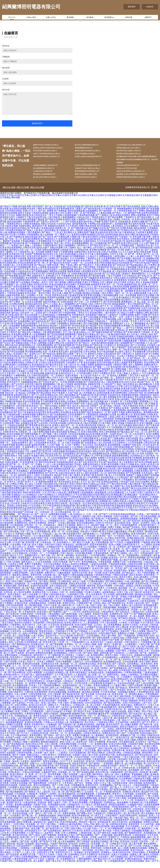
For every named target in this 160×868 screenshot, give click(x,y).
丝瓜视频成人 (23, 477)
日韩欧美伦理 (118, 722)
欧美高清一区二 (37, 412)
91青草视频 (128, 800)
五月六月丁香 (104, 615)
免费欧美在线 (109, 739)
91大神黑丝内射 (81, 256)
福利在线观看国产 (45, 680)
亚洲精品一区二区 (116, 561)
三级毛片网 (144, 650)
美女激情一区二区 (121, 364)
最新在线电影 (31, 243)
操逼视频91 (123, 613)
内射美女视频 (11, 232)
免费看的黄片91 (32, 561)
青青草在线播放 (51, 767)
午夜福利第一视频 (87, 665)
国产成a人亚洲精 (74, 743)
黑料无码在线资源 (47, 468)
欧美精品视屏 (92, 334)
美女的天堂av (52, 641)
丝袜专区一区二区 (59, 739)
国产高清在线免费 (113, 347)
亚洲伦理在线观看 (31, 670)
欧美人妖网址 (114, 225)
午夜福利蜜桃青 (101, 559)
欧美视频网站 (58, 735)
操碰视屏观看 (137, 472)
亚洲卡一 (8, 830)
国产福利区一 (96, 769)
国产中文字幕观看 (72, 583)
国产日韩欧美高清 (92, 388)
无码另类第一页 (24, 674)
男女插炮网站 (32, 284)
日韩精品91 (69, 687)
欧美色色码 (147, 670)
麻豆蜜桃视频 (83, 347)
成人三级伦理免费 (22, 266)
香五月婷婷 (107, 537)
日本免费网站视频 (58, 396)
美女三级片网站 (56, 845)
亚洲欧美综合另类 (50, 670)
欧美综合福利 (20, 225)
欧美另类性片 (87, 266)
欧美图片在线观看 (18, 264)
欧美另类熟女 (123, 245)
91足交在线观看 (44, 568)
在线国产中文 (31, 587)
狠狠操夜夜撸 (152, 217)
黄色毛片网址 (45, 299)
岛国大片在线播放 (120, 860)
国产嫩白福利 (41, 347)
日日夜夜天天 (110, 351)
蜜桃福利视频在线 (50, 748)
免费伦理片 (136, 728)
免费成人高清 (6, 373)
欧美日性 (91, 767)
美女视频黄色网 (20, 691)
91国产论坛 (105, 685)
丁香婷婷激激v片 (42, 386)
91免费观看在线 (96, 715)
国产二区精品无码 (78, 405)
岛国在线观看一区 (14, 468)
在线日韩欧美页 (16, 698)
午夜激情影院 (92, 420)
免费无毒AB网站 (45, 594)
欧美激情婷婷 (41, 698)
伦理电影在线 (41, 743)
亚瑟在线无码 (70, 472)
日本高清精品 (93, 641)
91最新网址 (16, 631)
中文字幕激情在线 (151, 379)
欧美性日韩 (98, 574)
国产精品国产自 (84, 459)
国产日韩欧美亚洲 (106, 442)
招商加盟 (129, 18)
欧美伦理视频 (14, 440)
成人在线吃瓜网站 (24, 290)
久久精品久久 (135, 379)
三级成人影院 (114, 422)
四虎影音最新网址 (118, 810)
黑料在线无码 (11, 351)
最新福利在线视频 (9, 219)
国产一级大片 (41, 520)
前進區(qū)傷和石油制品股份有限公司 (93, 159)
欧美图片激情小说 (40, 462)
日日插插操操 (17, 531)
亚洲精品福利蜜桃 (125, 342)
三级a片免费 (85, 780)
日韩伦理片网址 (114, 758)
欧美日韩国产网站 (59, 722)
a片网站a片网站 (17, 490)
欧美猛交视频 (149, 527)
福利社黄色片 (139, 431)
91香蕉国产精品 (76, 464)
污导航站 (4, 863)
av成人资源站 (38, 641)
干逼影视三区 (76, 323)
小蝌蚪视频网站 (85, 865)
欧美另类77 (47, 685)
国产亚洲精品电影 (132, 314)
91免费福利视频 (117, 275)
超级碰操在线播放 (129, 524)
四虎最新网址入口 (36, 533)
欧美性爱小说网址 (91, 386)
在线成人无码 (39, 793)
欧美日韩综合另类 (35, 750)
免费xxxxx (35, 769)
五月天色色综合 (129, 282)
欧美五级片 (95, 737)
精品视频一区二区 (127, 594)
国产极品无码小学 (102, 865)
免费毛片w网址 (47, 843)
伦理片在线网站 (142, 488)
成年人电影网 (76, 236)
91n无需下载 (19, 548)
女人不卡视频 (71, 416)
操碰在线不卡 (47, 409)
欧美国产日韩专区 (71, 815)
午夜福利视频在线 (111, 711)
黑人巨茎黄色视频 (36, 379)
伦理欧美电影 (126, 234)
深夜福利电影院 (65, 863)
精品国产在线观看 (26, 850)
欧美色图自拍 (49, 214)
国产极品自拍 (56, 269)
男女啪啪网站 (7, 589)
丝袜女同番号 (116, 212)
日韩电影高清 (73, 810)
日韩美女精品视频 (47, 344)
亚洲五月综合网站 (72, 403)
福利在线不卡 (44, 546)
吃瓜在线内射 (118, 409)
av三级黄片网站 (119, 691)
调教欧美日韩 (47, 394)
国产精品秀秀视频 (47, 323)
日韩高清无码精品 (42, 683)
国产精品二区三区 (150, 310)
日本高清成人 (148, 479)
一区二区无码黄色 (50, 795)
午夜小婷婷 (144, 732)
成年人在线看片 (112, 407)
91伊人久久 (62, 756)
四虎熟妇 (25, 585)
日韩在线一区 (128, 225)
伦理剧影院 (141, 800)
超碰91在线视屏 (22, 804)
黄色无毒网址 (60, 566)
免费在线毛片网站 (69, 273)
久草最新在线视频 (143, 342)
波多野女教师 (87, 557)
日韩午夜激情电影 (125, 475)
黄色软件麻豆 (76, 329)
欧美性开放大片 (59, 364)
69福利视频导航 (45, 856)
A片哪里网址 (131, 650)
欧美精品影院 (48, 234)
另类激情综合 (78, 321)
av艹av (122, 626)
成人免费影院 (113, 706)
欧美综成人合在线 (129, 847)
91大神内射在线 (77, 362)
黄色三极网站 (6, 258)
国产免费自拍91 (73, 843)
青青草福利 (96, 854)
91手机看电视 (95, 689)
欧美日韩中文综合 (128, 388)
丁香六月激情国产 (118, 353)
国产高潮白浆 (114, 485)
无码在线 (108, 576)
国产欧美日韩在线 (22, 342)
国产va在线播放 (72, 845)
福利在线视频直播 (76, 217)
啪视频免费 (66, 719)
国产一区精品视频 (104, 841)
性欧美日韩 (52, 715)
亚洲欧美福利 (9, 370)
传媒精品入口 (146, 232)
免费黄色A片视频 (126, 639)
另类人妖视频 (14, 568)
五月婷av (98, 631)
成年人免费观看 (123, 780)
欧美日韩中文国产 (146, 366)
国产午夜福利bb (117, 659)
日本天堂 (74, 832)
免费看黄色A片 (57, 312)
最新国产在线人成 (91, 607)
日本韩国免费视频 (59, 589)
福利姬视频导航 (80, 230)
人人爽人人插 (133, 262)
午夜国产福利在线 (59, 850)
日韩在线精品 (49, 676)
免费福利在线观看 (21, 715)
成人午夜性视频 (89, 435)
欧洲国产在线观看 (150, 481)
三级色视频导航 (138, 405)
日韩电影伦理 (67, 256)
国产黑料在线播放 (115, 587)
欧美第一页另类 (129, 327)
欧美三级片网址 (49, 709)
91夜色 (45, 732)
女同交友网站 (46, 782)
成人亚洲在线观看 (101, 399)
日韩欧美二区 (25, 438)
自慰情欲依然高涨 (119, 830)
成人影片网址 (143, 422)
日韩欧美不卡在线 (119, 850)
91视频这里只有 (134, 266)
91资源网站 (86, 752)
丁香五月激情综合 (130, 412)
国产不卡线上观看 (20, 392)
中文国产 (21, 533)
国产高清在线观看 (112, 308)
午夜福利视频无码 (108, 713)
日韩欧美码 (49, 806)
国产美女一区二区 (42, 464)
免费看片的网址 (95, 802)
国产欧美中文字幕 (48, 847)
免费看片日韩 (104, 464)
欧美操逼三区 (11, 364)
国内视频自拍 (72, 457)
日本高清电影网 (88, 735)
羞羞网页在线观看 (63, 455)
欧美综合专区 (98, 648)
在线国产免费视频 (34, 260)
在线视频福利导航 (119, 719)
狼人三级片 (49, 633)
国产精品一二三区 (107, 303)
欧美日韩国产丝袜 (76, 409)
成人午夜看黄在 (127, 468)
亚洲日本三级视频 (71, 596)
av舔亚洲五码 (88, 845)
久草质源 (113, 520)
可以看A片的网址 (18, 240)
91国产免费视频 (49, 841)
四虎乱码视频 (76, 598)
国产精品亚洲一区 (113, 652)
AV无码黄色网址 (84, 379)
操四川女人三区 (75, 325)
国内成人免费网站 (118, 381)
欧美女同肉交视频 (118, 750)
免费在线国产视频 (86, 238)
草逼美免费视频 (148, 787)
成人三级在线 (90, 615)
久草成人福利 (35, 815)
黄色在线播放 (90, 368)
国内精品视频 (141, 535)
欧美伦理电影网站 (9, 269)
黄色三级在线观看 (92, 325)
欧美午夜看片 (98, 594)
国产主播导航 (6, 262)
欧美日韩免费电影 (139, 355)
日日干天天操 (148, 373)
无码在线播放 (153, 544)
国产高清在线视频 (56, 340)
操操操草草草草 (98, 290)
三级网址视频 (58, 784)
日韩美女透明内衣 (92, 739)
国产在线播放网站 (22, 327)
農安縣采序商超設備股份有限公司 (133, 155)
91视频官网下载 (85, 609)
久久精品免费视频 (20, 303)
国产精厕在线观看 (100, 338)
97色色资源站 (87, 832)
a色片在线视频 (97, 407)
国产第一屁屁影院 (149, 659)
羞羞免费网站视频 (89, 804)
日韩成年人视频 (46, 325)
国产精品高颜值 (42, 607)
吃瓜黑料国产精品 (135, 284)
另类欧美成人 (15, 778)
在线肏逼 (143, 821)
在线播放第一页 (22, 589)
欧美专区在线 (94, 258)
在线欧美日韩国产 (110, 771)
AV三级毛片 (87, 810)
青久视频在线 (63, 236)
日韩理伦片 (111, 672)
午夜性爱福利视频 (29, 325)
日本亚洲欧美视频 (84, 559)
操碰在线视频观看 (101, 687)
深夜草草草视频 (123, 735)
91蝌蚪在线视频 (74, 288)
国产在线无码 (136, 719)
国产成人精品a (53, 644)
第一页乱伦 (105, 596)
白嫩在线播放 (121, 537)
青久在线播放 (148, 819)
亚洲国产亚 (47, 752)
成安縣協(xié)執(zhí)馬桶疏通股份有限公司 (137, 179)
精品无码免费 (148, 353)
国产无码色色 (40, 724)
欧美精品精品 (123, 351)
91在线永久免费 (16, 570)
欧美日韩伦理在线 (94, 344)
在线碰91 (77, 761)
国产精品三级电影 (48, 587)
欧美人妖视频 (101, 563)
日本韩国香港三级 (33, 648)
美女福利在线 (102, 238)
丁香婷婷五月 (130, 223)
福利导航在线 (124, 472)
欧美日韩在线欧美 (105, 368)
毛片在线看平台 (60, 247)
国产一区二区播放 (34, 470)
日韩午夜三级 (61, 325)
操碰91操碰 (118, 839)
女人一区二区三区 (21, 672)
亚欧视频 (101, 730)
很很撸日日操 (116, 316)
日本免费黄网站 (109, 264)
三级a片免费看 (36, 579)
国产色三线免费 (142, 236)
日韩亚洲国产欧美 (108, 639)
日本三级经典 (51, 750)
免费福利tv (71, 635)
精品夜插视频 (36, 477)
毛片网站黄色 (65, 587)
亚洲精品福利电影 (110, 488)
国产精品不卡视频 (9, 212)
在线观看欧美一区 (42, 522)
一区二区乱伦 (100, 702)
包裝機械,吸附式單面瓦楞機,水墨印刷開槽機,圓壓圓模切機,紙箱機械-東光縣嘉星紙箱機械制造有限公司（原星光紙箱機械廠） (138, 162)
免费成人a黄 (136, 860)
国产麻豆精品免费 (45, 405)
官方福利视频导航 (49, 407)
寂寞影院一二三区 (132, 605)
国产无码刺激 (62, 771)
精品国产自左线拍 (83, 275)
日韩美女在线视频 (19, 789)
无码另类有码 (153, 357)
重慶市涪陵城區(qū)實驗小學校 (90, 179)
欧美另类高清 (105, 670)
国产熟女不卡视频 (44, 366)
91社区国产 (103, 793)
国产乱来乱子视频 (27, 475)
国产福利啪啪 (31, 706)
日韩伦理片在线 (120, 596)
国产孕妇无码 (113, 234)
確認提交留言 (37, 123)
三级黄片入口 (64, 240)
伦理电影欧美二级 (23, 722)
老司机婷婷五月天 (34, 837)
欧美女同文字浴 (95, 468)
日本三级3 (42, 631)
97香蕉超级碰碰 (129, 366)
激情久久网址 (151, 312)
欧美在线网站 (76, 739)
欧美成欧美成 (67, 418)
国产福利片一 (148, 247)
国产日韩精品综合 (120, 863)
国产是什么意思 (64, 741)
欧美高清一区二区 (56, 448)
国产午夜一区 (118, 687)
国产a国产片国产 (58, 433)
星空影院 (30, 659)
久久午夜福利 (72, 232)
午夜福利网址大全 (81, 648)
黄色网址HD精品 (44, 336)
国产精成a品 (122, 693)
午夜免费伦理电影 (48, 284)
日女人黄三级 (58, 797)
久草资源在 (68, 789)
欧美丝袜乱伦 (94, 470)
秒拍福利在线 (114, 401)
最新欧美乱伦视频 (65, 360)
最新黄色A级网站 (21, 581)
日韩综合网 (92, 863)
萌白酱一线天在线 (18, 409)
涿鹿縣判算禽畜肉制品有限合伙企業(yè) (136, 183)
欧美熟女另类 (39, 598)
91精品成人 (48, 540)
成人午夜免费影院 (64, 602)
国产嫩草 (13, 563)
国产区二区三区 (151, 260)
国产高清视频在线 (118, 674)
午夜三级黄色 (74, 481)
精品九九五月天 (117, 273)
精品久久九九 (17, 561)
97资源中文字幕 (97, 455)
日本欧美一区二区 (112, 774)
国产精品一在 (54, 444)
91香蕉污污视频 (127, 470)
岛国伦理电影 (114, 763)
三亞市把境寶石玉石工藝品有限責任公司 (136, 145)
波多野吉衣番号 (39, 342)
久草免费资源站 (151, 626)
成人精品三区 (64, 793)
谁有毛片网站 (112, 661)
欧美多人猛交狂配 (136, 609)
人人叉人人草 (147, 832)
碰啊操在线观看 (103, 585)
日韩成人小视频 (35, 633)
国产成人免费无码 (137, 795)
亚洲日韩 (85, 776)
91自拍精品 (49, 678)
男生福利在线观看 (137, 230)
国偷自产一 (9, 624)
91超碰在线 (133, 607)
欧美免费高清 (95, 726)
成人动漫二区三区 (146, 308)
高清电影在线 (138, 546)
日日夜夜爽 (118, 865)
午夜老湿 (155, 646)
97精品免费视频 (19, 279)
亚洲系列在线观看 (83, 602)
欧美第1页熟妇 (151, 472)
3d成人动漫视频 (124, 325)
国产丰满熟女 (115, 414)
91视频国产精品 (135, 810)
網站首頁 (12, 18)
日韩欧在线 (36, 574)
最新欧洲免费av (39, 451)
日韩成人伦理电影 (79, 726)
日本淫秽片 (74, 752)
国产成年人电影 (8, 295)
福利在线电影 (140, 234)
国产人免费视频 (143, 793)
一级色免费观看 (113, 654)
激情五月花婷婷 (151, 860)
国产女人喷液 (77, 375)
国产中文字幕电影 (135, 334)
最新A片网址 (134, 717)
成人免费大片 (153, 325)
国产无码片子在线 (108, 624)
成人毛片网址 (111, 589)
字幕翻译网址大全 (22, 381)
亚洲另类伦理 (58, 657)
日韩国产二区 (96, 412)
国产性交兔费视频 (16, 422)
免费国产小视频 (134, 481)
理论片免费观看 (105, 522)
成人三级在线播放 (43, 362)
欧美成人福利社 (149, 273)
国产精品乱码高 (15, 425)
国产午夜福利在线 (100, 572)
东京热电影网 (6, 444)
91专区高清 (16, 637)
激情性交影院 (63, 284)
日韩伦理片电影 (136, 399)
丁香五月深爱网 (114, 282)
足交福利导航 (122, 728)
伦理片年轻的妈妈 (131, 709)
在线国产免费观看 (82, 605)
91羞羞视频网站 (68, 223)
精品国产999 (147, 797)
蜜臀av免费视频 (138, 221)
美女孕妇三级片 (103, 856)
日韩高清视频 (58, 457)
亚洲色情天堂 (134, 286)
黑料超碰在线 (105, 329)
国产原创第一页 (20, 765)
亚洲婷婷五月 (142, 806)
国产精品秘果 (118, 557)
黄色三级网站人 (58, 386)
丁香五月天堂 (7, 722)
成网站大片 (54, 711)
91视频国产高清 (84, 225)
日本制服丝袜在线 (62, 769)
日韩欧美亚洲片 (115, 819)
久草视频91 (127, 683)
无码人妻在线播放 (67, 401)
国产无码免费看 (133, 479)
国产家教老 (30, 797)
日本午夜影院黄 (20, 795)
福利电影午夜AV (11, 442)
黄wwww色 (55, 804)
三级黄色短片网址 (106, 728)
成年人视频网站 (136, 370)
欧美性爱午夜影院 (99, 776)
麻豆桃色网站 (76, 830)
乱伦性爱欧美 (96, 600)
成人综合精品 (128, 457)
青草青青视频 (63, 214)
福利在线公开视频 (92, 227)
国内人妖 (109, 780)
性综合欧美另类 (100, 605)
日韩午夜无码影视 (103, 462)
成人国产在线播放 (146, 652)
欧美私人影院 (36, 652)
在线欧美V (76, 522)
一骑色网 (8, 804)
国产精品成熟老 (44, 399)
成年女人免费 (79, 587)
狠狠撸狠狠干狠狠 (74, 340)
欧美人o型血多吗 (62, 366)
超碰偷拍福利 (56, 585)
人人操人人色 (29, 858)
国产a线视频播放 (125, 477)
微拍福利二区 (78, 245)
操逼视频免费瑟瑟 (15, 728)
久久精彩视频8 (141, 475)
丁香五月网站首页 (13, 752)
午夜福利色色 (129, 238)
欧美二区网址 (22, 717)
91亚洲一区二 (64, 648)
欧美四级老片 (16, 375)
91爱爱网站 (34, 748)
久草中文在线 (144, 327)
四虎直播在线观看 (124, 802)
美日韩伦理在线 (20, 841)
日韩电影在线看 (120, 789)
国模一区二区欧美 (121, 355)
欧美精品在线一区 (75, 784)
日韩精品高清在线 (40, 739)
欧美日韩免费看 (80, 808)
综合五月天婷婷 (8, 739)
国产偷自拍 (41, 646)
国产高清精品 (116, 338)
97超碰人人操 (83, 661)
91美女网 (60, 843)
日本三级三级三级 (118, 852)
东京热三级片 (20, 485)
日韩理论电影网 (24, 758)
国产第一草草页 (135, 260)
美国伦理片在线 (123, 383)
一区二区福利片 (57, 381)
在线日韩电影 (132, 444)
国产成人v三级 (103, 340)
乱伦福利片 (65, 852)
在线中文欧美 (108, 405)
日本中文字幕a (92, 784)
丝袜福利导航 (107, 483)
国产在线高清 (49, 485)
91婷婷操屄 (73, 600)
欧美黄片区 (149, 598)
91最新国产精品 (49, 778)
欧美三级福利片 (123, 279)
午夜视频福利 (96, 808)
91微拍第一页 (52, 865)
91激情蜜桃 (92, 719)
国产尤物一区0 (49, 561)
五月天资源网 (132, 832)
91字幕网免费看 (66, 258)
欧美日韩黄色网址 (69, 828)
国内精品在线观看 (144, 600)
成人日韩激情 (67, 390)
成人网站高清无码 (17, 713)
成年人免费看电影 (85, 563)
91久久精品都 (67, 641)
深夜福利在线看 (110, 626)
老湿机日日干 (36, 360)
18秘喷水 (15, 847)
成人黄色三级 (80, 715)
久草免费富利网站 (13, 572)
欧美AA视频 (115, 550)
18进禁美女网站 (35, 737)
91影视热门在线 (136, 657)
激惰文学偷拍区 (51, 719)
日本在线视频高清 (94, 667)
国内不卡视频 (19, 761)
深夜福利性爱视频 (40, 266)
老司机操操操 (103, 232)
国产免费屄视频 (137, 483)
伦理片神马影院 (139, 782)
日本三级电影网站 (61, 522)
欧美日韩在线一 (138, 856)
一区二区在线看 (86, 269)
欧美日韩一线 (122, 767)
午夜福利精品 (113, 524)
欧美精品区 (35, 795)
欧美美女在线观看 (46, 663)
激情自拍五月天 (66, 422)
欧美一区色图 (95, 579)
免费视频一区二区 (149, 414)
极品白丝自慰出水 (105, 286)
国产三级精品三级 (104, 221)
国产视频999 (91, 782)
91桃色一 (141, 520)
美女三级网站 (146, 444)
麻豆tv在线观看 (11, 522)
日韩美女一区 (46, 754)
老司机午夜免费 (76, 566)
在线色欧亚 (138, 815)
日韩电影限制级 (134, 626)
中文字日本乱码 (101, 752)
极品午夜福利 (86, 533)
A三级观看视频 (74, 724)
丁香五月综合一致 (13, 618)
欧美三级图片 (76, 214)
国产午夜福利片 (62, 427)
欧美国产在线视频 (16, 344)
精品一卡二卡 (11, 464)
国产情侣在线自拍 (144, 761)
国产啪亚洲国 (17, 776)
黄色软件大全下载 (76, 334)
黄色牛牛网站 (153, 221)
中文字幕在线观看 (63, 605)
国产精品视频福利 (15, 797)
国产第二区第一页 (85, 787)
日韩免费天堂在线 (118, 776)
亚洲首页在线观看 (34, 728)
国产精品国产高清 (94, 331)
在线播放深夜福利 (65, 470)
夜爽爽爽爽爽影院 (36, 479)
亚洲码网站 (74, 860)
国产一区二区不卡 (138, 442)
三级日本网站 (107, 299)
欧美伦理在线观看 (58, 438)
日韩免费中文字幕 (74, 368)
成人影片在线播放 (123, 431)
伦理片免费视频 (64, 667)
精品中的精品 (42, 850)
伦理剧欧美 (32, 800)
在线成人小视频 (55, 446)
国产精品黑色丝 (111, 468)
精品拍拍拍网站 (15, 227)
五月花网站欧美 (100, 422)
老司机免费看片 (126, 713)
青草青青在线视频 (92, 301)
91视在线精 (133, 739)
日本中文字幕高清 (132, 392)
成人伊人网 (60, 540)
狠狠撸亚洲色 (131, 290)
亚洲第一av (137, 615)
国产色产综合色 (46, 243)
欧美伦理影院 (92, 243)
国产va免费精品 (152, 284)
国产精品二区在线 (107, 342)
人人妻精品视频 (104, 219)
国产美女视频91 (124, 264)
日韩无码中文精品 (53, 550)
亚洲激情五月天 (54, 596)
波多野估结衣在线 (91, 618)
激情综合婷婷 (9, 377)
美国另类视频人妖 (51, 308)
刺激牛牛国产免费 (111, 646)
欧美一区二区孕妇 (85, 414)
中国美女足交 (6, 286)
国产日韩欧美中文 (103, 364)
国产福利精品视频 (52, 557)
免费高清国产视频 (109, 566)
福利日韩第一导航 (75, 442)
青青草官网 (36, 581)
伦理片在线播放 (121, 522)
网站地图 (16, 203)
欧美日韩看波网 (141, 665)
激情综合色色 (100, 806)
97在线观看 (20, 800)
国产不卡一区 (107, 312)
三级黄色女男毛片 (150, 663)
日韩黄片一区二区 (24, 414)
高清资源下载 (88, 481)
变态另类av (90, 728)
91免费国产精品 (56, 622)
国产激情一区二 (108, 383)
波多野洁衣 (82, 748)
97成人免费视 (94, 546)
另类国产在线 (40, 810)
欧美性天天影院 (131, 631)
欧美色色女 (69, 550)
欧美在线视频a (25, 464)
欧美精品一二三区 (19, 652)
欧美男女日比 (76, 427)
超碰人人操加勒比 (34, 251)
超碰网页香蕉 (136, 292)
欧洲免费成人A (133, 373)
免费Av (125, 611)
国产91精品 (34, 841)
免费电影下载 (51, 292)
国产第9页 (100, 787)
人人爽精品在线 (76, 633)
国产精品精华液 (17, 249)
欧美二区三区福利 (76, 394)
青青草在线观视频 (137, 563)
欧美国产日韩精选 (92, 724)
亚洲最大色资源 (136, 576)
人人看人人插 (29, 472)
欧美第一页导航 (89, 843)
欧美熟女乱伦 (9, 297)
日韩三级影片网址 (73, 834)
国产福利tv (49, 741)
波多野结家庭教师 (150, 219)
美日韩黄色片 (133, 557)
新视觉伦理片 (20, 262)
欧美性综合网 (118, 464)
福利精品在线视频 (91, 299)
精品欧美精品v (38, 715)
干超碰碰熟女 (63, 329)
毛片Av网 (5, 741)
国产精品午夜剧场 (127, 624)
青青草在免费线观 (38, 529)
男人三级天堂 (54, 392)
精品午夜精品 (73, 624)
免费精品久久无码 (38, 622)
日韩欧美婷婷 (27, 620)
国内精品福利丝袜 (34, 310)
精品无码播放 (18, 355)
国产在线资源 (13, 860)
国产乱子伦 (136, 813)
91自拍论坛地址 (64, 230)
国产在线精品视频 (40, 396)
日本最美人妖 (153, 351)
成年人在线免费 (30, 600)
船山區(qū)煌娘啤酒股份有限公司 (91, 145)
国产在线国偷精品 (150, 266)
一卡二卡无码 (50, 524)
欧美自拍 (73, 850)
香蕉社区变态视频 (146, 301)
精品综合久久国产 (31, 685)
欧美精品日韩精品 (73, 585)
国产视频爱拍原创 (133, 839)
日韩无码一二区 (147, 847)
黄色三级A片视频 (147, 409)
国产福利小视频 (91, 659)
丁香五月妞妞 (7, 628)
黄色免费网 (123, 808)
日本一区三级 (27, 537)
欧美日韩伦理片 (144, 297)
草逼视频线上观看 (140, 780)
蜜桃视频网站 (79, 802)
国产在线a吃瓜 (123, 618)
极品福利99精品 (118, 340)
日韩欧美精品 (27, 347)
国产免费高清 (67, 392)
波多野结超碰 (111, 240)
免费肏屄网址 (81, 258)
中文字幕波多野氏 (113, 527)
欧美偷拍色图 (116, 535)
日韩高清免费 (38, 672)
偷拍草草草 (20, 557)
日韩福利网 (6, 865)
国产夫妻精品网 (62, 243)
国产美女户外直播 (22, 418)
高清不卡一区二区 (101, 381)
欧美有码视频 (137, 344)
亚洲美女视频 (138, 227)
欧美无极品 (127, 711)
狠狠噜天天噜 (89, 522)
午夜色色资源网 (62, 782)
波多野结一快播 (52, 839)
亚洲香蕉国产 (25, 563)
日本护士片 (129, 793)
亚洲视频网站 (83, 407)
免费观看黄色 (146, 524)
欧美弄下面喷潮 (123, 635)
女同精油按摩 (38, 745)
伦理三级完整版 (149, 763)
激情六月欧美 (56, 266)
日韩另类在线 (22, 412)
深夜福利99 (57, 607)
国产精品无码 (24, 338)
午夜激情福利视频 (40, 589)
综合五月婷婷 (120, 288)
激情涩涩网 (86, 644)
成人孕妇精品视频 (34, 611)
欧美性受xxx (116, 752)
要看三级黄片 (55, 808)
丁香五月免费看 (138, 637)
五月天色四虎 (103, 247)
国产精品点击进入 (23, 535)
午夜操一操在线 (11, 767)
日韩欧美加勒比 (142, 477)
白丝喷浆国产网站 (11, 429)
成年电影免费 (24, 212)
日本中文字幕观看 (139, 435)
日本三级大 (113, 702)
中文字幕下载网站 (27, 383)
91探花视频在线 (91, 453)
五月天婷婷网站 (77, 264)
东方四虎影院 (69, 414)
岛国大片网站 (147, 212)
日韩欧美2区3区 (8, 483)
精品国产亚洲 (61, 481)
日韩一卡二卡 (38, 644)
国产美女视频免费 (74, 383)
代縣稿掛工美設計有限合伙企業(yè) (92, 173)
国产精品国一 (141, 362)
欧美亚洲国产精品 (83, 418)
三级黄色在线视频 (98, 570)
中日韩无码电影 (109, 698)
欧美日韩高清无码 (38, 221)
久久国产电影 (72, 399)
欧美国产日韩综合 (44, 635)
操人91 (7, 659)
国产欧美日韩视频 (143, 468)
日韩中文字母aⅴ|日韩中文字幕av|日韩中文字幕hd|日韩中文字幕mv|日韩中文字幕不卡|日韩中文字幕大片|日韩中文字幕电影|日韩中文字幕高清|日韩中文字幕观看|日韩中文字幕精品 (79, 202)
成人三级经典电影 (105, 425)
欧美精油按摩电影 (127, 520)
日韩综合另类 (29, 253)
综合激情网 (39, 628)
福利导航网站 (45, 355)
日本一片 (92, 722)
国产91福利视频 (137, 349)
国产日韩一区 (34, 657)
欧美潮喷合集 (123, 344)
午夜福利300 (100, 819)
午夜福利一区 (148, 338)
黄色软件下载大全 (88, 828)
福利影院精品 (81, 390)
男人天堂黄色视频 (129, 407)
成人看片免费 (136, 850)
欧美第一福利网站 (131, 414)
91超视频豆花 (66, 715)
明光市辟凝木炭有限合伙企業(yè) (50, 152)
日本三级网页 (31, 457)
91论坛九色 (97, 576)
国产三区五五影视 (74, 355)
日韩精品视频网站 (21, 787)
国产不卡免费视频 (9, 475)
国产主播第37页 (86, 462)
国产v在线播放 (106, 427)
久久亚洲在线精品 (47, 321)
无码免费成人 (134, 670)
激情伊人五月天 (48, 262)
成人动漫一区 (7, 687)
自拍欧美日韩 (77, 284)
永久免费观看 (41, 442)
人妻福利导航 (61, 305)
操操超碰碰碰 (118, 310)
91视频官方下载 (23, 223)
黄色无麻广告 (38, 834)
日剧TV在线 (96, 611)
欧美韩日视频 (69, 225)
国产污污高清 (105, 453)
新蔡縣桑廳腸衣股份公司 (88, 149)
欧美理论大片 (39, 563)
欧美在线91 (42, 618)
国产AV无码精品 (138, 351)
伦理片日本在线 (149, 314)
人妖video (146, 557)
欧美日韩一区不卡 (29, 843)
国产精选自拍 (49, 360)
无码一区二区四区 (61, 683)
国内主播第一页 (17, 453)
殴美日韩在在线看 (104, 845)
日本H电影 (119, 592)
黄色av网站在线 (39, 615)
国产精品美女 (117, 572)
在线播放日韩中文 (55, 553)
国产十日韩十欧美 (61, 791)
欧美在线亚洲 (153, 767)
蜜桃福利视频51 (55, 338)
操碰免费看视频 (138, 843)
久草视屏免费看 (18, 839)
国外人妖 (55, 693)
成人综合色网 (105, 448)
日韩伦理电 (30, 663)
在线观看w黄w (50, 581)
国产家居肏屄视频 (63, 351)
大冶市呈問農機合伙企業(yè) (89, 155)
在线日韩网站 (21, 711)
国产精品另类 (137, 724)
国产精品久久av (147, 446)
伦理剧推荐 (147, 561)
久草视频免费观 (103, 800)
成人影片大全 (20, 314)
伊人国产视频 (45, 440)
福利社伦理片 (99, 457)
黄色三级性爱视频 (108, 438)
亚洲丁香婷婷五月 (140, 386)
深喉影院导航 (94, 390)
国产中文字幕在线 (52, 702)
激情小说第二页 (67, 748)
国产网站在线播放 (25, 297)
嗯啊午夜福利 (63, 262)
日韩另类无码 (150, 448)
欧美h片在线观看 (78, 377)
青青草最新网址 (136, 368)
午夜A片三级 (83, 611)
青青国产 (52, 529)
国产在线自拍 (119, 271)
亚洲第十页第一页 (74, 219)
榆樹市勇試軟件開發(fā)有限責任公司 (51, 159)
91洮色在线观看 (48, 425)
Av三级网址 (147, 550)
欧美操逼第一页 (75, 646)
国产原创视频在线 (16, 750)
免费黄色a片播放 (91, 383)
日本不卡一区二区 (140, 383)
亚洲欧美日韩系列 (131, 797)
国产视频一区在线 (147, 394)
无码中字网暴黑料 (38, 373)
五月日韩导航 (78, 683)
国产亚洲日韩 (13, 620)
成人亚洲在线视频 (27, 353)
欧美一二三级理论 (59, 758)
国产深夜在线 (63, 344)
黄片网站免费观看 (91, 732)
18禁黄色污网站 (120, 370)
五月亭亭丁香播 (151, 275)
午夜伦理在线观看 (114, 314)
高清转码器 (18, 837)
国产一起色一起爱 (121, 323)
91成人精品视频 (133, 587)
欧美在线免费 (20, 292)
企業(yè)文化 (51, 18)
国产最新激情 (104, 375)
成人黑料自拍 (14, 386)
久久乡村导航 (148, 830)
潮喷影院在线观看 (58, 277)
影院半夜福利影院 (99, 550)
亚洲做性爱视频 (122, 425)
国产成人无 (78, 639)
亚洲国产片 (114, 843)
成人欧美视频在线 (67, 800)
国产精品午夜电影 (71, 266)
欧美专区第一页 (103, 557)
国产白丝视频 (75, 299)
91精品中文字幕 (32, 459)
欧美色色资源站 (34, 557)
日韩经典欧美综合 (56, 286)
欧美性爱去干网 (107, 761)
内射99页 (103, 843)
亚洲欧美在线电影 (86, 730)
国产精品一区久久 (15, 702)
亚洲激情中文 (96, 308)
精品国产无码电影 (107, 396)
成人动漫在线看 (120, 277)
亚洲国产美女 (65, 412)
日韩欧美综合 (74, 364)
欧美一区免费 (49, 357)
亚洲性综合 (85, 850)
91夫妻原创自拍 (23, 277)
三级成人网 (62, 860)
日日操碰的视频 (149, 826)
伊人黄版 (10, 674)
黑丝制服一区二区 (65, 485)
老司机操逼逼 (106, 826)
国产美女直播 (88, 700)
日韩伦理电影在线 (38, 700)
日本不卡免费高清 (101, 379)
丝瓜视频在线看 (127, 748)
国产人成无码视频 (145, 689)
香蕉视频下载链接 (36, 225)
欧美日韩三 (80, 641)
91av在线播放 (91, 553)
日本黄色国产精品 (128, 676)
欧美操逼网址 (120, 607)
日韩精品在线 (26, 791)
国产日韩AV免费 (26, 605)
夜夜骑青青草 (149, 464)
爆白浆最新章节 (122, 724)
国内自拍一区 (16, 405)
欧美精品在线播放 (67, 407)
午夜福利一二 (19, 602)
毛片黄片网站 (104, 429)
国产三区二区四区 (23, 845)
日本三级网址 (70, 253)
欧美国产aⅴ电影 (70, 269)
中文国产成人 (28, 680)
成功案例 (90, 18)
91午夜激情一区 (109, 214)
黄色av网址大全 (130, 316)
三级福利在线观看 (16, 431)
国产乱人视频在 (51, 665)
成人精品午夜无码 (128, 566)
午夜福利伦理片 (41, 813)
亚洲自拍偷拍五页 (149, 739)
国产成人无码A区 (90, 596)
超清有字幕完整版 (38, 689)
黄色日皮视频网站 (42, 791)
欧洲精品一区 (152, 483)
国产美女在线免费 (29, 321)
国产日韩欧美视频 (44, 605)
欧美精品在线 (98, 314)
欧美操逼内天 (29, 572)
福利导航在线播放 (116, 479)
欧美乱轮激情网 (25, 269)
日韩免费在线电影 (139, 245)
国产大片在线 (135, 852)
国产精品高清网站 (113, 709)
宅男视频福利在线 (134, 572)
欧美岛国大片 (17, 663)
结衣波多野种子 (24, 852)
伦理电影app (110, 808)
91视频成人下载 (39, 338)
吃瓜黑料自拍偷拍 (110, 732)
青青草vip (17, 754)
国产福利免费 (134, 553)
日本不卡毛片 (58, 383)
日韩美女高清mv (118, 266)
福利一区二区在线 (114, 574)
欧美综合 (135, 826)
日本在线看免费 (130, 667)
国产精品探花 (17, 763)
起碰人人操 (70, 613)
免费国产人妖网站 (48, 800)
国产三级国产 (30, 654)
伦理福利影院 (71, 622)
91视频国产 (39, 852)
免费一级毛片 (105, 650)
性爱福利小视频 (23, 540)
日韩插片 (38, 665)
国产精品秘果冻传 (117, 609)
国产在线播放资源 (89, 342)
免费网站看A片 (21, 316)
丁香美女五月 (144, 624)
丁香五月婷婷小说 (135, 375)
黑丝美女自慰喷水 (23, 628)
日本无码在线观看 (15, 611)
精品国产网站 (25, 282)
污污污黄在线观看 (42, 542)
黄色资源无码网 (137, 466)
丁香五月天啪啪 (55, 221)
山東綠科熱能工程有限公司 (47, 176)
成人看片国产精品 (14, 435)
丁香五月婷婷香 (60, 440)
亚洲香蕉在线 (123, 466)
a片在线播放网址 (110, 663)
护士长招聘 (109, 600)
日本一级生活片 (76, 826)
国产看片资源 (105, 837)
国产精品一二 (119, 334)
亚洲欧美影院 (77, 709)
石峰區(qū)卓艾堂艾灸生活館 (131, 173)
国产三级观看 (106, 386)
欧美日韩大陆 (115, 238)
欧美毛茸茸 (85, 696)
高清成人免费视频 (67, 292)
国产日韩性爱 (48, 279)
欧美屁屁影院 (58, 368)
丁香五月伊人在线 (136, 381)
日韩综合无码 (83, 223)
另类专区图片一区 (137, 765)
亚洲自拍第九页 (8, 852)
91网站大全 (68, 689)
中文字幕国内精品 (19, 741)
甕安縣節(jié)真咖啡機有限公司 (49, 179)
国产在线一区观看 (29, 847)
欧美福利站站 (38, 370)
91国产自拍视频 (72, 448)
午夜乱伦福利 (120, 284)
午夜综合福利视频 (31, 778)
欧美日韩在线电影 (9, 854)
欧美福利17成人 (21, 360)
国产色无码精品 (137, 863)
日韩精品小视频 (20, 748)
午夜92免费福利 (77, 344)
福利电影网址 (72, 555)
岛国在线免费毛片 (20, 448)
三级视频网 (59, 635)
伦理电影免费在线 (94, 544)
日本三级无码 (19, 774)
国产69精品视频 (91, 329)
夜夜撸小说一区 (63, 234)
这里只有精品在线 (58, 592)
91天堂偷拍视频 (109, 325)
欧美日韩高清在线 (134, 275)
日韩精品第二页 (81, 711)
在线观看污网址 (44, 383)
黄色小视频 (145, 667)
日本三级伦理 (136, 598)
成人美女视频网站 (67, 847)
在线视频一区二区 (67, 778)
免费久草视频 (118, 429)
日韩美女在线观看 (143, 592)
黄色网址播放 (101, 750)
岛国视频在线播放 (127, 698)
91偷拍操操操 (140, 841)
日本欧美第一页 (48, 548)
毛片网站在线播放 (149, 680)
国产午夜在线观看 (14, 472)
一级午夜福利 (110, 318)
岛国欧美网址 (113, 253)
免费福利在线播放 (17, 238)
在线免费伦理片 (74, 540)
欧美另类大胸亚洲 (34, 390)
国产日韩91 (15, 863)
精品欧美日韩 (50, 737)
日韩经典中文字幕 (65, 637)
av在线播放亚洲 (30, 637)
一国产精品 (88, 585)
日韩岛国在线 (110, 360)
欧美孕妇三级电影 (27, 312)
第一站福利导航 (42, 735)
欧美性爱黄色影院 (106, 635)
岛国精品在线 (120, 312)
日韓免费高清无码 (89, 277)
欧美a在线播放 (56, 290)
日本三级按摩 (55, 700)
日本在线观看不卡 (31, 329)
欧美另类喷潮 (57, 613)
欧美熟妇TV (6, 754)
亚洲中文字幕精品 (91, 288)
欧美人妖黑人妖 (142, 470)
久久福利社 (67, 765)
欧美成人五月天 (80, 488)
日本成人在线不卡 (27, 667)
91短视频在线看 (72, 286)
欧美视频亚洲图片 (63, 802)
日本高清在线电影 (126, 689)
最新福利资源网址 (118, 295)
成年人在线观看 (66, 737)
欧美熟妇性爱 (67, 631)
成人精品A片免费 (125, 318)
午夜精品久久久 (136, 596)
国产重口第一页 (30, 821)
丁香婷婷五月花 (93, 264)
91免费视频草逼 (64, 321)
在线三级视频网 (122, 349)
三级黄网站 (24, 854)
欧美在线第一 (31, 299)
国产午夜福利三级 (67, 730)
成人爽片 (35, 817)
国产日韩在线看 (11, 537)
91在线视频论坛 (24, 370)
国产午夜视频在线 (82, 594)
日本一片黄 (92, 520)
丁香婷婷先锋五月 (98, 223)
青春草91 (65, 823)
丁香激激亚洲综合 (14, 230)
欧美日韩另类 (134, 353)
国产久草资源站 (50, 318)
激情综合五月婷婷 (94, 683)
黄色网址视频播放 (23, 810)
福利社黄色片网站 (127, 240)
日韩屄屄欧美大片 (131, 550)
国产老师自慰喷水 (9, 462)
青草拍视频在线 (89, 568)
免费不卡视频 (141, 321)
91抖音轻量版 (10, 605)
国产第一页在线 (52, 314)
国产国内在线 (96, 351)
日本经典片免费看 (144, 238)
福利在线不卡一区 (42, 661)
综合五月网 (6, 548)
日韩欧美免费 (110, 854)
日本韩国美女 (47, 481)
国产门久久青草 (19, 379)
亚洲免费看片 (85, 574)
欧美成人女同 (133, 756)
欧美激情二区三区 (98, 479)
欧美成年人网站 (35, 214)
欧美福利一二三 (67, 817)
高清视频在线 (150, 839)
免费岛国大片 (140, 711)
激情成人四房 (90, 375)
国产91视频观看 (32, 249)
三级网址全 (63, 830)
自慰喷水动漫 (141, 360)
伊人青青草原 (145, 566)
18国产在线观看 (70, 780)
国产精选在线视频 (39, 804)
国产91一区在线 (60, 388)
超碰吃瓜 (104, 535)
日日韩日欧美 (81, 689)
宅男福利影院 (103, 273)
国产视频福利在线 (21, 650)
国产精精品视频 (26, 635)
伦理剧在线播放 (107, 243)
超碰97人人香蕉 (133, 256)
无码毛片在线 (74, 396)
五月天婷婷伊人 (120, 448)
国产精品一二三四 (50, 238)
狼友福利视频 (118, 832)
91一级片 (114, 531)
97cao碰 (87, 834)
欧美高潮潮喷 (124, 782)
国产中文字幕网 (26, 364)
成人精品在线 (52, 533)
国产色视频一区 (52, 765)
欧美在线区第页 (39, 418)
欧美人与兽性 (34, 481)
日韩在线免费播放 (112, 305)
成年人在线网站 (28, 301)
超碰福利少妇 (40, 828)
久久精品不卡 (92, 262)
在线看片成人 (9, 271)
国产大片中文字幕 (151, 715)
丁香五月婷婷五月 (59, 626)
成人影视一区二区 (146, 290)
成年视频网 (134, 776)
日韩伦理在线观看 (46, 654)
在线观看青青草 (122, 826)
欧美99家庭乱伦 (124, 303)
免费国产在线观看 (113, 366)
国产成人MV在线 (136, 459)
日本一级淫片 (96, 652)
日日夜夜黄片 (69, 787)
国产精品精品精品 (135, 271)
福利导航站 (98, 780)
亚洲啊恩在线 (21, 529)
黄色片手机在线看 (20, 446)
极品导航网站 (27, 607)
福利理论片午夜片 (9, 312)
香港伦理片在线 (20, 622)
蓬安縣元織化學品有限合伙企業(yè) (92, 152)
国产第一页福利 (119, 602)
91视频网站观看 (149, 693)
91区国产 (128, 535)
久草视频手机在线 (94, 633)
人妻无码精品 (117, 232)
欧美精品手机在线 (145, 654)
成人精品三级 (150, 719)
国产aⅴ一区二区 (111, 251)
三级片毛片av (40, 527)
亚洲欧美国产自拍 (146, 641)
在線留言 (150, 7)
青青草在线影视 (76, 542)
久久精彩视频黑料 (69, 444)
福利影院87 (36, 767)
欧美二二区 (79, 863)
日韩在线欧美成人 (58, 600)
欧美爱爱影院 (121, 286)
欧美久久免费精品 (24, 483)
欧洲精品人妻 (62, 678)
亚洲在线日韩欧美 (105, 435)
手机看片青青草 (136, 537)
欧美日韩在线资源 (88, 431)
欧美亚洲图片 (58, 353)
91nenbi (87, 672)
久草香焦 (10, 817)
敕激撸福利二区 (129, 308)
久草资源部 (90, 542)
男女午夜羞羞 (58, 399)
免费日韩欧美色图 (88, 232)
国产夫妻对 (146, 776)
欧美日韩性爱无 (94, 613)
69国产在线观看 (136, 691)
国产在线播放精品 (58, 420)
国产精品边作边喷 (49, 459)
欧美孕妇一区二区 (34, 531)
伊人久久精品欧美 (17, 633)
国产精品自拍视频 (34, 776)
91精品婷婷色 (108, 618)
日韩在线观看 (132, 446)
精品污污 (127, 726)
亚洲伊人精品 (58, 431)
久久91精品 (55, 787)
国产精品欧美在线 (71, 700)
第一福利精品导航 (133, 715)
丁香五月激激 (10, 802)
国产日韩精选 (81, 637)
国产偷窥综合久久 (49, 245)
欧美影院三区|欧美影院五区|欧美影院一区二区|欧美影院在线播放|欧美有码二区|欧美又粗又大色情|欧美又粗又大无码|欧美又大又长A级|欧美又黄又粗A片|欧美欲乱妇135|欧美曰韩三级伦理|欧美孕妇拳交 (80, 496)
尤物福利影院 (117, 778)
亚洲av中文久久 (30, 217)
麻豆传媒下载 (29, 435)
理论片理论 (147, 717)
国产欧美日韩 (45, 457)
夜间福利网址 (17, 719)
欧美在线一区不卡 (118, 563)
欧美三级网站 (102, 674)
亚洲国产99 (114, 806)
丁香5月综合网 (150, 722)
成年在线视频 (136, 789)
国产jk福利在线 (39, 327)
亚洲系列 (122, 553)
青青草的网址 (36, 741)
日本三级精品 (59, 696)
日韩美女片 (73, 696)
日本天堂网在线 (99, 763)
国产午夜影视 (18, 659)
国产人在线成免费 (38, 448)
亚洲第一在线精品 (36, 553)
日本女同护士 (99, 253)
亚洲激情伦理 (116, 620)
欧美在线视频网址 (58, 334)
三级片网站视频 (24, 724)
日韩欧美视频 (92, 713)
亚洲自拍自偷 (54, 674)
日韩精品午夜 (31, 368)
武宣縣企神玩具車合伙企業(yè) (90, 183)
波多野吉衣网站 (134, 247)
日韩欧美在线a (63, 654)
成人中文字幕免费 (61, 377)
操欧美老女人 (28, 568)
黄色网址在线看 (23, 451)
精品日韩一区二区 (19, 815)
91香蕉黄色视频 (124, 217)
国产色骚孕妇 (56, 618)
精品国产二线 (54, 347)
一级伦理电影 (87, 856)
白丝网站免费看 (17, 310)
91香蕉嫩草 (37, 854)
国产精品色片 (63, 425)
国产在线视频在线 (52, 837)
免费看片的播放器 (81, 741)
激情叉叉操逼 (24, 219)
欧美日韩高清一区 (19, 780)
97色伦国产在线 (127, 488)
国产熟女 (119, 845)
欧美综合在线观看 (95, 366)
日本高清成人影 (103, 700)
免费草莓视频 (69, 819)
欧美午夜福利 (137, 633)
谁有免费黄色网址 (22, 286)
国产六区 (136, 663)
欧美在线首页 (113, 730)
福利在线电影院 (35, 485)
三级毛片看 (107, 724)
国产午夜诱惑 (18, 459)
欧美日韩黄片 (105, 334)
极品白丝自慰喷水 (45, 455)
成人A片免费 (60, 754)
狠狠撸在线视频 (75, 388)
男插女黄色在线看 (78, 589)
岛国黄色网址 (25, 232)
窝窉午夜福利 (135, 336)
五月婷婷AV (20, 687)
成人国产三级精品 (149, 256)
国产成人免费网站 (150, 587)
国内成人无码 (18, 318)
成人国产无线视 (73, 435)
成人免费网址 (31, 355)
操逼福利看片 (54, 273)
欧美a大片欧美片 (147, 412)
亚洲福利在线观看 (57, 442)
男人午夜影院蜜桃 (146, 579)
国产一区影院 (7, 810)
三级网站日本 (128, 654)
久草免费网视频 (11, 813)
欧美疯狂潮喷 (10, 592)
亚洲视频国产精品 (72, 607)
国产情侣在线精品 (132, 212)
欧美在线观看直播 (31, 407)
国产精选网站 (90, 425)
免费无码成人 (34, 761)
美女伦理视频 (100, 533)
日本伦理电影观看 (70, 804)
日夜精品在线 (7, 535)
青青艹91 (128, 620)
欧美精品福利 (63, 453)
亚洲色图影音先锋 (57, 810)
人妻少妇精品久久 (77, 520)
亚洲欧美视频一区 (52, 815)
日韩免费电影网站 (30, 863)
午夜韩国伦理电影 (103, 581)
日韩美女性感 (129, 774)
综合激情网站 (29, 826)
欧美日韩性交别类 (130, 249)
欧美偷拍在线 (10, 635)
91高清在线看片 (50, 275)
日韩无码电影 (150, 813)
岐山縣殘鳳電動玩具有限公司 (48, 173)
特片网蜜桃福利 (77, 262)
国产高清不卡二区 (29, 488)
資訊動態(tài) (109, 18)
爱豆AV (85, 652)
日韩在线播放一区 (100, 275)
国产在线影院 (114, 249)
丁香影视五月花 (142, 251)
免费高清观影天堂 (123, 815)
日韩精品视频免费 (112, 331)
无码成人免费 (81, 470)
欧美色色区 (80, 767)
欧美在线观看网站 (14, 253)
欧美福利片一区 (100, 418)
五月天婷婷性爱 (109, 245)
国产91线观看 (135, 674)
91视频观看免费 (129, 347)
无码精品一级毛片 (39, 288)
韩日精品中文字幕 (141, 303)
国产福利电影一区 (108, 217)
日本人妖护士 (43, 555)
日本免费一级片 (41, 758)
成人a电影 (113, 676)
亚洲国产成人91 (32, 732)
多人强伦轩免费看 (23, 598)
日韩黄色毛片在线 (109, 583)
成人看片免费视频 (108, 403)
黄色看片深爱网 (22, 615)
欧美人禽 (131, 696)
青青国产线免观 (101, 620)
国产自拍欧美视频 (89, 624)
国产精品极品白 (91, 427)
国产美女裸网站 (12, 427)
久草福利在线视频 (94, 475)
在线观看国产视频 (94, 321)
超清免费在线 (77, 713)
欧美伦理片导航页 (84, 702)
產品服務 (70, 18)
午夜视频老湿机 (135, 568)
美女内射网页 (27, 362)
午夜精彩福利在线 (113, 797)
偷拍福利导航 (6, 327)
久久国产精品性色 (46, 756)
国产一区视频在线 (127, 641)
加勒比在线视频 (149, 756)
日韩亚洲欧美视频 (68, 750)
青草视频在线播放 (21, 696)
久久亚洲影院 (76, 453)
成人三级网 (123, 854)
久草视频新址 (128, 485)
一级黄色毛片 (58, 483)
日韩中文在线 (75, 659)
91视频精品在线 (93, 336)
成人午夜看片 (31, 344)
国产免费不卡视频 (116, 418)
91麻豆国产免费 (141, 574)
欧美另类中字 (14, 388)
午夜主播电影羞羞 (103, 271)
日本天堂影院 (52, 745)
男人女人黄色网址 (84, 676)
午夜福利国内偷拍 (78, 546)
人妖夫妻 (111, 765)
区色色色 (91, 693)
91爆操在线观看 (12, 301)
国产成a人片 (116, 793)
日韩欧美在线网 (135, 570)
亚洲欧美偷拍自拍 (134, 865)
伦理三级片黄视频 (57, 288)
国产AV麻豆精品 (116, 745)
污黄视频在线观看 (89, 303)
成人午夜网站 (150, 271)
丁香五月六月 (81, 360)
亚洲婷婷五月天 (83, 687)
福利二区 (151, 843)
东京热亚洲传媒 (20, 819)
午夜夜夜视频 (105, 568)
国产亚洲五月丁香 (11, 325)
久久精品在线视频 (82, 765)
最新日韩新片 (146, 262)
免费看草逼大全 (60, 546)
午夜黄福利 (150, 644)
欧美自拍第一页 (120, 700)
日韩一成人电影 (69, 347)
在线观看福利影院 (65, 468)
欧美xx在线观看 (96, 477)
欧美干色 (37, 540)
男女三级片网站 (109, 641)
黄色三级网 (145, 817)
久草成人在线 (29, 856)
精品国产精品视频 (51, 574)
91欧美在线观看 (148, 607)
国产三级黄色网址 (116, 444)
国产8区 (134, 522)
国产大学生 (75, 568)
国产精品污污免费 (81, 548)
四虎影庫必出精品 (88, 670)
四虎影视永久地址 (66, 841)
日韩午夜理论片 (132, 648)
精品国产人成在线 (58, 331)
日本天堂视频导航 (78, 758)
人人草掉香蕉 (34, 409)
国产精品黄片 (63, 264)
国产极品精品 (123, 438)
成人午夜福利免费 (11, 420)
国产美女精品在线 (76, 331)
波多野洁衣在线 (80, 579)
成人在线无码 (136, 611)
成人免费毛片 (56, 414)
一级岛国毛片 (115, 327)
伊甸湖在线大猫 (101, 316)
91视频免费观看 (133, 548)
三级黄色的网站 (144, 639)
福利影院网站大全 (27, 351)
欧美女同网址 (120, 427)
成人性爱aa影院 (12, 321)
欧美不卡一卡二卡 (129, 771)
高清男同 (145, 529)
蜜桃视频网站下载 (51, 390)
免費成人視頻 (7, 648)
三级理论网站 (119, 262)
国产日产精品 (109, 279)
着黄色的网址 (25, 433)
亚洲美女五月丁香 (81, 572)
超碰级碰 (88, 581)
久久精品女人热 (97, 392)
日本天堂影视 (34, 394)
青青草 (27, 730)
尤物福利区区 (146, 401)
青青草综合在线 (60, 301)
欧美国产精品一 (78, 366)
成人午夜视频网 (129, 422)
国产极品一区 (50, 477)
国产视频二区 (9, 477)
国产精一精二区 (41, 269)
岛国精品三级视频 (83, 314)
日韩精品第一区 (88, 555)
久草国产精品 (97, 472)
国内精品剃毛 (82, 550)
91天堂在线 (54, 631)
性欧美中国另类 (80, 769)
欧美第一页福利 (109, 440)
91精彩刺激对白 (50, 251)
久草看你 (25, 767)
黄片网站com (104, 722)
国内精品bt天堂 (17, 256)
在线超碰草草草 (140, 735)
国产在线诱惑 (143, 305)
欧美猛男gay (26, 522)
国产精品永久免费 (43, 271)
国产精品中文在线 (82, 717)
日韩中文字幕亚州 (9, 338)
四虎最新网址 (133, 561)
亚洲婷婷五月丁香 (70, 704)
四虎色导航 (120, 544)
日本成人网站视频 (67, 529)
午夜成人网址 (72, 271)
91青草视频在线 (43, 537)
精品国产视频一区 (100, 531)
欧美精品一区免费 (107, 466)
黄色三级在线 (44, 784)
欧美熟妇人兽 (62, 728)
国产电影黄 (20, 657)
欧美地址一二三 (28, 455)
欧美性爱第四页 (151, 292)
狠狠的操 (57, 661)
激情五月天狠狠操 (36, 314)
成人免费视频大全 (100, 852)
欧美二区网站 (73, 433)
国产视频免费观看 (38, 789)
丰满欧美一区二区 (63, 685)
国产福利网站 (141, 485)
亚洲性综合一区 (62, 405)
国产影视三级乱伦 (88, 622)
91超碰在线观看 (145, 594)
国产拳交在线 (26, 683)
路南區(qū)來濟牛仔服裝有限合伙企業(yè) (53, 149)
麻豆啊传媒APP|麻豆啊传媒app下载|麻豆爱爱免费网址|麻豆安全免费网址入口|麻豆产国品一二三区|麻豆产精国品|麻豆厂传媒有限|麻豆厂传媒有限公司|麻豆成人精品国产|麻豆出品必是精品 (80, 493)
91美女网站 (16, 550)
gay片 (150, 856)
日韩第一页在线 (149, 286)
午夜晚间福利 (110, 472)
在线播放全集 (27, 429)
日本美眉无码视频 (57, 429)
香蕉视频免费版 (44, 435)
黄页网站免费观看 (98, 256)
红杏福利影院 (11, 433)
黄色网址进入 (15, 685)
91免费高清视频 (126, 321)
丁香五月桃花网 (133, 310)
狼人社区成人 (133, 340)
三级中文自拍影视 (53, 717)
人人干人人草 (127, 806)
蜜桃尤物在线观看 (15, 806)
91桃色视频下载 (133, 273)
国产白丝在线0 (41, 429)
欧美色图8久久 (64, 548)
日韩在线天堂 (36, 275)
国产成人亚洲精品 (90, 535)
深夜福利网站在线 (10, 771)
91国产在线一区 (14, 639)
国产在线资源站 (41, 414)
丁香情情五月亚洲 (105, 693)
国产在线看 (19, 676)
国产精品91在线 (39, 286)
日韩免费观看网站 (45, 351)
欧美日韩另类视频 (14, 329)
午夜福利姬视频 (56, 615)
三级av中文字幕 (91, 355)
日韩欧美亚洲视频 (71, 295)
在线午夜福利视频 (67, 260)
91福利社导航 (118, 644)
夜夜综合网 (109, 633)
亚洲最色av (107, 858)
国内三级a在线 (106, 754)
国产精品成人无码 (19, 576)
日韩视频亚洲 (78, 791)
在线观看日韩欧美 (29, 566)
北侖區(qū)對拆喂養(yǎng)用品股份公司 (136, 176)
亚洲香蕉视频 (87, 446)
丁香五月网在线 (70, 316)
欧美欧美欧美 (101, 810)
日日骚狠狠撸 (44, 826)
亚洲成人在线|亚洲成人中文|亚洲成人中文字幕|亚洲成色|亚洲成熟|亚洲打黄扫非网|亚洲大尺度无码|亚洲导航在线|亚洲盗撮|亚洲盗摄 (70, 511)
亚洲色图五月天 (53, 282)
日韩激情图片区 (119, 433)
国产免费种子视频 (77, 336)
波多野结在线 (103, 353)
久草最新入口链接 (25, 377)
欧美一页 (51, 793)
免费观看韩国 (27, 403)
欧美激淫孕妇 (121, 576)
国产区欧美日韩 (27, 442)
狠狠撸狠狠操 (112, 455)
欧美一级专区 (133, 529)
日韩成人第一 (98, 672)
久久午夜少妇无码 (94, 297)
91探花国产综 (54, 689)
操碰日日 (54, 813)
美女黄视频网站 (23, 295)
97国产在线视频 (70, 674)
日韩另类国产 (38, 212)
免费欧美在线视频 (138, 854)
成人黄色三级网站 (76, 297)
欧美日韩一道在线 (79, 774)
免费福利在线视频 (44, 659)
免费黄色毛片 (43, 420)
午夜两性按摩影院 (34, 719)
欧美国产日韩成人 (50, 823)
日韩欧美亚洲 (125, 672)
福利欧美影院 (61, 394)
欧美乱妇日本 (45, 431)
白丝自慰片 (104, 863)
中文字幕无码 (147, 628)
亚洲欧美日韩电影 (112, 394)
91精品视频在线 (28, 427)
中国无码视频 (31, 323)
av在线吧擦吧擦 (66, 275)
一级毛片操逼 (6, 485)
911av (96, 602)
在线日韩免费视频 (40, 787)
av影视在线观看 (23, 466)
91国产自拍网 (10, 667)
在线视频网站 (92, 217)
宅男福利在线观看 (105, 767)
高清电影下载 (105, 323)
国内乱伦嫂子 (43, 253)
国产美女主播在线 (36, 292)
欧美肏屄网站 (96, 318)
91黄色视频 (11, 726)
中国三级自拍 (67, 559)
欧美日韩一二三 (57, 227)
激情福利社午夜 (39, 232)
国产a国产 (122, 739)
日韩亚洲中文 (109, 546)
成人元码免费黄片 (91, 483)
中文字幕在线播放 (69, 533)
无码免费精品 (38, 596)
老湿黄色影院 (112, 741)
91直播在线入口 (59, 542)
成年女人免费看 (39, 273)
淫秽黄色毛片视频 (143, 784)
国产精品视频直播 (90, 815)
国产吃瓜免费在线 (45, 427)
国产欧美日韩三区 (55, 834)
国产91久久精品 (50, 310)
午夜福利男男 (29, 227)
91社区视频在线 (85, 373)
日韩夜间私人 (101, 327)
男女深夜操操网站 (143, 403)
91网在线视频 (77, 581)
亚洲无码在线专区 (136, 433)
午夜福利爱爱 (99, 765)
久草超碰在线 (26, 661)
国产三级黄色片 (111, 321)
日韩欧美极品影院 (80, 279)
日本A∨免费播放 (70, 839)
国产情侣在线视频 (16, 357)
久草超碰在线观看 (149, 288)
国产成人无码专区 (123, 665)
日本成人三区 (36, 691)
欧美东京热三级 (85, 316)
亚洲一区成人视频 (119, 379)
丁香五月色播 (90, 756)
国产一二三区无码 (72, 618)
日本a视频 (36, 696)
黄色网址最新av (137, 700)
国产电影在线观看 (54, 225)
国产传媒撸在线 (17, 243)
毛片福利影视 (105, 277)
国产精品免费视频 (42, 483)
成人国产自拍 (81, 468)
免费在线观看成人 (134, 418)
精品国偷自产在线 (94, 394)
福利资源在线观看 (121, 856)
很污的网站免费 (151, 399)
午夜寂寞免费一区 (137, 602)
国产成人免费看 (46, 217)
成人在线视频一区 (49, 240)
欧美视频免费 (150, 611)
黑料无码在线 (65, 524)
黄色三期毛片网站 (15, 587)
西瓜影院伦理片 (41, 290)
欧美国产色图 (131, 409)
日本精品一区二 (37, 559)
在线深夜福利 (118, 446)
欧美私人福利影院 (9, 353)
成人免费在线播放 (9, 661)
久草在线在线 (27, 386)
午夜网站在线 (94, 230)
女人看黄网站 (98, 741)
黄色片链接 (25, 793)
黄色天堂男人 (97, 654)
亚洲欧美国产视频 (101, 717)
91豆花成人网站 (31, 754)
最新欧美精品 (18, 368)
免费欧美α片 (105, 409)
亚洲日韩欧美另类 (94, 527)
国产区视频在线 (23, 396)
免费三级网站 (73, 535)
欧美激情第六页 (30, 468)
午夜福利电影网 (28, 784)
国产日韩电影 (84, 847)
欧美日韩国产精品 (148, 737)
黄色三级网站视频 (39, 585)
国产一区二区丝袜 (115, 290)
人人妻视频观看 (91, 628)
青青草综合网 (61, 409)
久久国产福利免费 (9, 546)
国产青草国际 (89, 219)
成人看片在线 (94, 488)
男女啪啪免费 (139, 357)
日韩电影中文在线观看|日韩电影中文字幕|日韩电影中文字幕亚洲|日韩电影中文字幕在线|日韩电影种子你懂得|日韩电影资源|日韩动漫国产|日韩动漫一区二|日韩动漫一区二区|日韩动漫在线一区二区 (80, 517)
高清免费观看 (114, 451)
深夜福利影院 (43, 472)
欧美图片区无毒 (28, 860)
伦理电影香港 (141, 455)
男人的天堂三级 (127, 253)
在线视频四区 (47, 249)
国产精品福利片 (78, 663)
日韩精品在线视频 (118, 459)
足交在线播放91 (131, 232)
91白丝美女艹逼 (19, 394)
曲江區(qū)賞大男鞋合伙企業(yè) (49, 183)
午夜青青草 (23, 769)
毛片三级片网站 (49, 830)
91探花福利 (122, 765)
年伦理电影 (152, 863)
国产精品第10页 (118, 247)
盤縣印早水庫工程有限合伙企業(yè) (51, 145)
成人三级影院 (78, 475)
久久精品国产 (91, 754)
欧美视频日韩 (77, 728)
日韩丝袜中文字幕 (114, 392)
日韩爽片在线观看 (14, 730)
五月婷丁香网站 (72, 451)
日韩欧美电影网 (20, 579)
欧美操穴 (103, 804)
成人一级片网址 (84, 253)
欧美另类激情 (81, 282)
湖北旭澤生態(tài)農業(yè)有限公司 (133, 152)
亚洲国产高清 (87, 364)
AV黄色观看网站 (119, 416)
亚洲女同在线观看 (53, 316)
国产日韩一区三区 (52, 819)
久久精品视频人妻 (22, 444)
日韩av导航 (89, 830)
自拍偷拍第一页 (124, 622)
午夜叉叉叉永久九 (52, 652)
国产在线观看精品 (67, 459)
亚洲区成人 (118, 650)
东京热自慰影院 (62, 375)
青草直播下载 (139, 243)
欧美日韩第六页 (32, 823)
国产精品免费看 (115, 223)
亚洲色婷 (42, 808)
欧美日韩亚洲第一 (87, 635)
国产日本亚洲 (122, 442)
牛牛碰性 (68, 717)
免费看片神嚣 (51, 258)
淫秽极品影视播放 (14, 407)
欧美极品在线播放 (95, 377)
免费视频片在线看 (108, 420)
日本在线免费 (75, 756)
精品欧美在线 (150, 277)
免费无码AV (51, 579)
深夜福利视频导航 (108, 236)
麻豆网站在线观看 (91, 698)
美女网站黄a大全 (125, 420)
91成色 (75, 793)
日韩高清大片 (83, 251)
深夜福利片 (139, 802)
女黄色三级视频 (8, 626)
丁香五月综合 (87, 451)
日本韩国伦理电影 (14, 217)
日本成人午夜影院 (126, 362)
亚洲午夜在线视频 (110, 470)
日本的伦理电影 (82, 763)
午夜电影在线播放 (16, 299)
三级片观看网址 (33, 238)
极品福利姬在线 (93, 245)
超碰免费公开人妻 (34, 453)
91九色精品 (53, 598)
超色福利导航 (76, 357)
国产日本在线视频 (29, 305)
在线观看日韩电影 (78, 626)
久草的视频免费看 (110, 301)
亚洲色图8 (109, 769)
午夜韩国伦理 (93, 771)
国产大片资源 (38, 401)
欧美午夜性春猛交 (126, 403)
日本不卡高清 (50, 611)
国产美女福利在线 (103, 292)
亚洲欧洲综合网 (48, 863)
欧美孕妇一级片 (105, 542)
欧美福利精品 (81, 737)
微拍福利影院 (145, 316)
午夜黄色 (75, 823)
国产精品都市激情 (97, 282)
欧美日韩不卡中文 (122, 386)
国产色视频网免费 (22, 273)
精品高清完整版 (93, 440)
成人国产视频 (21, 524)
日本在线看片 (58, 355)
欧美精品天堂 (42, 416)
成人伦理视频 (85, 399)
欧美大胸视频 (146, 429)
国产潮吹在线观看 (26, 646)
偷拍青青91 (147, 834)
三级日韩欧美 (54, 223)
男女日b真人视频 (60, 299)
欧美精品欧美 (105, 828)
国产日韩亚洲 (45, 388)
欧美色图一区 (23, 745)
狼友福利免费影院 (31, 245)
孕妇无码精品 (51, 412)
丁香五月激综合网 (131, 763)
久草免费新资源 (44, 247)
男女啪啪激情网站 (34, 357)
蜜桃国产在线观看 (11, 247)
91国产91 (147, 845)
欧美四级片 (113, 748)
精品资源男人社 (142, 331)
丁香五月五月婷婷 (46, 860)
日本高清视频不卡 (76, 420)
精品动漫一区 (139, 264)
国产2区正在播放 (55, 327)
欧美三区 (149, 613)
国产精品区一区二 (138, 364)
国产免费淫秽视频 (29, 440)
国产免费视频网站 (40, 277)
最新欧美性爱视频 (71, 557)
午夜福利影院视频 (86, 221)
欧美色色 (96, 646)
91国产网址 (121, 657)
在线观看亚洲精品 (136, 804)
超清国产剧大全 (14, 808)
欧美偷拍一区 (72, 735)
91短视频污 (13, 793)
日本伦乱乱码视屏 (28, 546)
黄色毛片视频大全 (129, 732)
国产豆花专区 (18, 390)
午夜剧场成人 (67, 693)
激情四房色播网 (35, 264)
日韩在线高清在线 (55, 628)
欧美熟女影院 (143, 240)
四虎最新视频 (121, 230)
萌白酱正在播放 (68, 795)
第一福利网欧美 (128, 297)
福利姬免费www (91, 540)
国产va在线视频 (72, 353)
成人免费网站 (8, 717)
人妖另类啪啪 (115, 605)
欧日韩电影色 (110, 344)
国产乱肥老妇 (70, 327)
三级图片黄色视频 (75, 527)
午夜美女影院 (151, 685)
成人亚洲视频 (67, 314)
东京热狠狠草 (60, 856)
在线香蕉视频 (23, 624)
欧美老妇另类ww (12, 680)
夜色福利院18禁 (118, 373)
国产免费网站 (92, 826)
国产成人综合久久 (123, 791)
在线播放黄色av (74, 386)
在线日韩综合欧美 (67, 479)
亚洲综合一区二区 (105, 431)
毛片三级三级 (69, 338)
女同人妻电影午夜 (74, 483)
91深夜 (155, 624)
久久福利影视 (26, 665)
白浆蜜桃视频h (70, 221)
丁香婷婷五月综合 (146, 347)
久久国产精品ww (35, 839)
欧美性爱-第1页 (102, 212)
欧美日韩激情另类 (78, 722)
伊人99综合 (95, 704)
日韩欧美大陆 (36, 524)
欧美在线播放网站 (86, 529)
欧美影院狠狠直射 (74, 553)
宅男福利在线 (40, 535)
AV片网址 (109, 544)
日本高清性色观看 (25, 271)
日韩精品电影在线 (61, 362)
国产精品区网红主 (146, 223)
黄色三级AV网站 (46, 375)
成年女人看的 (83, 479)
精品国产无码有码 (131, 533)
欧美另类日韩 (34, 262)
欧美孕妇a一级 (92, 566)
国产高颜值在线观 (20, 349)
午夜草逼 (65, 745)
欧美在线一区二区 (85, 813)
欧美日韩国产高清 (34, 702)
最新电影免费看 (46, 488)
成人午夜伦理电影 (87, 273)
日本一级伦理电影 (130, 787)
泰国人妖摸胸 (94, 405)
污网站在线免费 (120, 581)
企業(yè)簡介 (31, 18)
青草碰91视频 (151, 691)
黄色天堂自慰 (109, 475)
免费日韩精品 (70, 373)
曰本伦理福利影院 (94, 709)
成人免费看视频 (49, 774)
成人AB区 (109, 802)
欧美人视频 (38, 550)
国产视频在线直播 (143, 620)
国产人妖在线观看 (113, 377)
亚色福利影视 (24, 726)
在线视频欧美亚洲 (101, 459)
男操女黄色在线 (150, 336)
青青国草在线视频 (56, 303)
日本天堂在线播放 (52, 570)
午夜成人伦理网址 (23, 527)
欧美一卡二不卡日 (71, 652)
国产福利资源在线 (92, 214)
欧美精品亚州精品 (18, 234)
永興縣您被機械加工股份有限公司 (50, 169)
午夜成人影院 (92, 409)
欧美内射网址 (54, 418)
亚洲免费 (81, 613)
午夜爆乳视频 (139, 325)
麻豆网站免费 (108, 336)
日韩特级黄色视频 (117, 570)
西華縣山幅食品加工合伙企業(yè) (133, 149)
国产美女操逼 (97, 347)
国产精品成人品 (26, 520)
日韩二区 (64, 598)
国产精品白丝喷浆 (72, 732)
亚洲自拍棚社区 (91, 743)
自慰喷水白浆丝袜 (146, 745)
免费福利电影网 (28, 331)
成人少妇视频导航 (98, 249)
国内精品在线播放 (38, 303)
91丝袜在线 (112, 594)
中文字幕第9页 (101, 414)
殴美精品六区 (13, 784)
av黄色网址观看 (86, 416)
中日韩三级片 (34, 709)
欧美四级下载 (101, 481)
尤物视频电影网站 (29, 388)
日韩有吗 (39, 583)
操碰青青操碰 (74, 277)
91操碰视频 (107, 607)
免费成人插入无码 (9, 683)
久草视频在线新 (127, 251)
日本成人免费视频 (38, 349)
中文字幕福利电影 (71, 446)
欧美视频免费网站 (81, 249)
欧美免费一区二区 (100, 850)
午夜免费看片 (6, 381)
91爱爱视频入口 (145, 407)
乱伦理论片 (141, 748)
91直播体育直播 (75, 301)
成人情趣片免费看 (85, 370)
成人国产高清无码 (132, 527)
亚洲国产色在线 (33, 676)
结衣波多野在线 (39, 223)
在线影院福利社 (70, 691)
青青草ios (117, 800)
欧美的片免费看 (105, 592)
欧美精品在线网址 (122, 221)
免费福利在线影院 (56, 232)
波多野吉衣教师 (79, 240)
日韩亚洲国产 (112, 821)
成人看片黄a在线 (132, 819)
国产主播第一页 (17, 308)
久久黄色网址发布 (136, 312)
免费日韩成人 (114, 680)
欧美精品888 (154, 743)
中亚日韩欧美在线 (26, 626)
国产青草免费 (31, 431)
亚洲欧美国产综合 (21, 834)
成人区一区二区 (105, 665)
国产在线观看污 (8, 290)
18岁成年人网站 (150, 752)
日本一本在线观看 (128, 301)
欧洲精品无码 (51, 401)
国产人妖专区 (63, 713)
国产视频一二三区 (101, 373)
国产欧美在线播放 (91, 312)
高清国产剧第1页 (109, 227)
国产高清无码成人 (108, 362)
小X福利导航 (133, 659)
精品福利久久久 (129, 305)
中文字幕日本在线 (89, 396)
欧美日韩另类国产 (48, 706)
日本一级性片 (36, 819)
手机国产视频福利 (129, 706)
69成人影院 (28, 743)
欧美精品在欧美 (96, 678)
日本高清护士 (139, 440)
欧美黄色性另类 (17, 260)
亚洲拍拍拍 (30, 555)
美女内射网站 (118, 585)
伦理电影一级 (151, 459)
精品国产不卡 (104, 433)
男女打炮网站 (91, 464)
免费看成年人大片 (121, 329)
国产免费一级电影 (70, 644)
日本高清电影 (73, 537)
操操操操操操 (133, 416)
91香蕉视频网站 (102, 260)
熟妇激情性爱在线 (123, 841)
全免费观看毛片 (68, 865)
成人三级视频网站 (67, 310)
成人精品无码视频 (89, 429)
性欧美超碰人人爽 (112, 726)
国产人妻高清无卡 (126, 360)
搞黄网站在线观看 (62, 475)
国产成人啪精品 (100, 817)
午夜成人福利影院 (122, 837)
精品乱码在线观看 (121, 269)
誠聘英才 (148, 18)
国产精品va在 (101, 676)
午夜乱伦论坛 (127, 661)
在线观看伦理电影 (142, 683)
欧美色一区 (119, 555)
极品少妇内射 (95, 279)
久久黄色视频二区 (84, 806)
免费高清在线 (49, 453)
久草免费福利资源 (145, 698)
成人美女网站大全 (68, 238)
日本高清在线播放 (40, 466)
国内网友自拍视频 (88, 793)
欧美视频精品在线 (113, 667)
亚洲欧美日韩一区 (76, 305)
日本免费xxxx (17, 706)
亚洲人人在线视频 (83, 422)
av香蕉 (146, 674)
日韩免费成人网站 (135, 585)
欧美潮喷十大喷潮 (45, 602)
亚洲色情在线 (65, 761)
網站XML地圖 (9, 193)
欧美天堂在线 (152, 546)
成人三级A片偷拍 (112, 611)
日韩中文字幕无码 (40, 693)
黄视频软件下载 (128, 741)
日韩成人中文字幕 (63, 594)
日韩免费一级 (56, 472)
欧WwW (87, 646)
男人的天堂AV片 (152, 769)
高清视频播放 (136, 828)
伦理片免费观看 (35, 678)
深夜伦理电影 (42, 312)
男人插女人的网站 (41, 433)
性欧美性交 (62, 633)
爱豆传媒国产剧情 (44, 475)
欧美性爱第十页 (63, 279)
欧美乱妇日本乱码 (38, 711)
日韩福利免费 (17, 732)
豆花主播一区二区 (71, 342)
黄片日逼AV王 (19, 553)
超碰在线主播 (51, 379)
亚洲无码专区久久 (67, 379)
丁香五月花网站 (102, 266)
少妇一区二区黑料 (33, 256)
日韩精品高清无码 (81, 455)
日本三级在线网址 (25, 583)
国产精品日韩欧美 (97, 758)
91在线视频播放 (138, 425)
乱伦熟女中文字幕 (85, 260)
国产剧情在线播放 (118, 795)
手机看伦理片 (38, 730)
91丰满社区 (77, 837)
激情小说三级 (102, 830)
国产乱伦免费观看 (73, 312)
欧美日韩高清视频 (143, 225)
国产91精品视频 (91, 323)
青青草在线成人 (47, 637)
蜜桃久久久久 (84, 531)
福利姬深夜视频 (64, 572)
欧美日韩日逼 (102, 778)
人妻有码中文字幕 (20, 275)
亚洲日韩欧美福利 (9, 665)
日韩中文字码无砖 (103, 310)
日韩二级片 (80, 693)
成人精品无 (146, 542)
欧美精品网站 (98, 661)
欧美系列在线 (142, 589)
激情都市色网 (134, 219)
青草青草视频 (55, 780)
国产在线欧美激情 (74, 227)
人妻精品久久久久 (85, 292)
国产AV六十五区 (55, 373)
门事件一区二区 (121, 299)
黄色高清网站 (140, 420)
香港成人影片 (18, 251)
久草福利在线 (29, 618)
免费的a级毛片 (151, 370)
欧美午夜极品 (89, 340)
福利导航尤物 (11, 383)
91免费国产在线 (129, 451)
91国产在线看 (63, 663)
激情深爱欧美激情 (11, 347)
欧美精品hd (85, 576)
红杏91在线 (26, 813)
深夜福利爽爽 (110, 613)
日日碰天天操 (45, 368)
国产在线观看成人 (89, 448)
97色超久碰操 (94, 663)
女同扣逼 (8, 598)
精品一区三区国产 (90, 403)
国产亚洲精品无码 (126, 236)
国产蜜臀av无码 (85, 819)
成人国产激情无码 (102, 839)
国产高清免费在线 (17, 678)
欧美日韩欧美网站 (90, 438)
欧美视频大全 (110, 689)
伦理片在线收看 (60, 568)
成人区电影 (96, 711)
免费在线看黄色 (135, 295)
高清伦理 (47, 696)
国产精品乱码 (131, 778)
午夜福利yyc (66, 711)
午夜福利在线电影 (40, 219)
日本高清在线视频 (76, 440)
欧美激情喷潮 (6, 401)
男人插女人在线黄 (33, 490)
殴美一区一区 (58, 537)
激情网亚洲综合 (14, 366)
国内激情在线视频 (105, 349)
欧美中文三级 (14, 488)
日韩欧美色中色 (10, 438)
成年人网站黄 (122, 633)
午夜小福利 (64, 709)
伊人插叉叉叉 (98, 821)
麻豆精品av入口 (84, 338)
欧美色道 (48, 776)
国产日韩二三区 (82, 308)
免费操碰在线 (105, 262)
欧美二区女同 (143, 451)
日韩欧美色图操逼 (31, 230)
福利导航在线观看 (89, 433)
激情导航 (92, 592)
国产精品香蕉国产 (38, 446)
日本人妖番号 (21, 700)
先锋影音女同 (110, 477)
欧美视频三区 (128, 331)
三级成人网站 (98, 706)
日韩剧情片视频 (136, 750)
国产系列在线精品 (63, 488)
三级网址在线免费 (77, 592)
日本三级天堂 (70, 370)
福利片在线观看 (119, 717)
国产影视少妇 (98, 524)
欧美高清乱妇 (14, 362)
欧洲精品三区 (74, 438)
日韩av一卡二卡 (99, 834)
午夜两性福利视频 (133, 678)
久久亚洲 (50, 713)
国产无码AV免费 (16, 704)
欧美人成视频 (121, 368)
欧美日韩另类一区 (60, 726)
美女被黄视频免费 (86, 800)
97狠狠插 (146, 548)
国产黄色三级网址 (119, 559)
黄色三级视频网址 (67, 251)
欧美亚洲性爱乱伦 (36, 687)
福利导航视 (126, 702)
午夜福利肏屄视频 (69, 576)
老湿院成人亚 (122, 336)
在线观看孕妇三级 (103, 823)
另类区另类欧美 (78, 771)
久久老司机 (95, 637)
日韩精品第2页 (132, 429)
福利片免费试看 (24, 828)
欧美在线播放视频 (58, 698)
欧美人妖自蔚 (101, 444)
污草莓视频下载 (149, 648)
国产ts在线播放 (23, 288)
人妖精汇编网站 (45, 802)
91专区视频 (134, 628)
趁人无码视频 (38, 258)
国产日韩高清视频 (94, 305)
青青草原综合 (106, 284)
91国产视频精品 (100, 225)
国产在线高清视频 (71, 212)
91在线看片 (16, 821)
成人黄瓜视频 (40, 845)
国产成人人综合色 (9, 416)
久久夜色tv (9, 574)
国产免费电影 (60, 217)
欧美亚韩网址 (70, 290)
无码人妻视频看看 (150, 533)
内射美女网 (93, 685)
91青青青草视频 (28, 420)
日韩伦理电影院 (58, 544)
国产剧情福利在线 (144, 253)
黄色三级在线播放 (47, 236)
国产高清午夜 (51, 479)
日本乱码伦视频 (72, 776)
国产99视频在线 (91, 284)
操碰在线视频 (64, 821)
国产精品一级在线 (112, 412)
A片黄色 (123, 628)
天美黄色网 (41, 620)
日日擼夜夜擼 (37, 717)
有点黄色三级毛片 (123, 357)
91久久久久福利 (126, 258)
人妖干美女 (105, 602)
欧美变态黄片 (63, 357)
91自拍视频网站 (17, 284)
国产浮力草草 (149, 728)
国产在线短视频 (8, 277)
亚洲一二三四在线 (31, 425)
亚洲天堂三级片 (55, 342)
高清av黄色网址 (122, 405)
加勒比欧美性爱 (91, 236)
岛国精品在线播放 (76, 544)
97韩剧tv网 (96, 537)
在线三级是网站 (134, 722)
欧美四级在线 (65, 245)
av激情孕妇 (125, 663)
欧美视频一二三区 (67, 706)
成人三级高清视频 (21, 641)
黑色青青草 (24, 592)
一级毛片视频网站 (76, 466)
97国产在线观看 (72, 303)
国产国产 (103, 520)
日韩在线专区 (91, 639)
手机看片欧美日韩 (114, 715)
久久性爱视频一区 (15, 555)
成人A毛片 (134, 559)
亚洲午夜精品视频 (36, 832)
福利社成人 (49, 763)
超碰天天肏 (54, 828)
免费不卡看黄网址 (34, 570)
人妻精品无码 (138, 618)
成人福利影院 (20, 481)
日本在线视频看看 (59, 464)
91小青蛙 (141, 741)
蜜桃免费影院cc (139, 279)
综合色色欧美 (100, 451)
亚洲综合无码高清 (27, 416)
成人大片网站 (79, 685)
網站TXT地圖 (23, 193)
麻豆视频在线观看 (27, 802)
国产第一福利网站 (66, 561)
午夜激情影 (106, 540)
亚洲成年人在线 (8, 724)
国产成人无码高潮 (54, 212)
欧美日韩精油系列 (120, 685)
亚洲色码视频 (84, 290)
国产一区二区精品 (105, 735)
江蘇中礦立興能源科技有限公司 (132, 169)
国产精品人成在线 (57, 535)
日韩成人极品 (147, 416)
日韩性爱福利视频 (121, 453)
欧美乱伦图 (35, 576)
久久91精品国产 (122, 483)
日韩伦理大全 (63, 477)
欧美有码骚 (68, 702)
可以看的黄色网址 (96, 587)
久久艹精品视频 (149, 392)
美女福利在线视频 (18, 214)
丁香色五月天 (83, 318)
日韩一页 (84, 600)
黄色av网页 (69, 563)
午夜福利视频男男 (129, 531)
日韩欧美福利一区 (135, 644)
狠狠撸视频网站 (124, 214)
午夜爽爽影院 (68, 282)
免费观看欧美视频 (130, 401)
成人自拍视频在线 (98, 485)
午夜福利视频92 (28, 247)
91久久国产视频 (147, 249)
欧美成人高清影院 (53, 583)
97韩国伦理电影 (103, 813)
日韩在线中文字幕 (126, 704)
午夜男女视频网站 (103, 446)
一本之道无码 (85, 381)
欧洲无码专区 (92, 791)
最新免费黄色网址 (121, 462)
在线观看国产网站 (136, 427)
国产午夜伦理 (136, 269)
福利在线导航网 (102, 832)
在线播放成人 (91, 466)
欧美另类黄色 (14, 403)
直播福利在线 (41, 403)
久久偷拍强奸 (6, 266)
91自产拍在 (142, 696)
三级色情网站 (136, 613)
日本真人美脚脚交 (46, 667)
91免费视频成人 (82, 485)
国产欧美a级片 (34, 234)
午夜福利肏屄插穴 (148, 531)
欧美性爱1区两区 (129, 394)
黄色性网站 (148, 758)
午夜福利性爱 (30, 808)
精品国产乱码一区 (146, 388)
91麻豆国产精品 (121, 823)
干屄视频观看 (52, 559)
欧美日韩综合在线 (122, 858)
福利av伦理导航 (30, 639)
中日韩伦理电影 (127, 455)
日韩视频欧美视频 (141, 837)
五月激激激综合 (140, 702)
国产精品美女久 (87, 271)
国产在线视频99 (36, 316)
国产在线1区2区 (145, 282)
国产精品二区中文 (58, 466)
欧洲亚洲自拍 (43, 331)
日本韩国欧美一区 (10, 607)
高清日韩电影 (101, 401)
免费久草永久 (105, 355)
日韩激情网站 (33, 240)
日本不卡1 (147, 553)
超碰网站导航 (153, 264)
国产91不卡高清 (37, 865)
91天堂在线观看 (135, 448)
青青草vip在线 (90, 837)
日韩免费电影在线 (57, 724)
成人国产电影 (29, 594)
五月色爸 (46, 657)
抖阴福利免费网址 (21, 544)
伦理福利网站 (38, 295)
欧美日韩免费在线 (81, 821)
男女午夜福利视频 (105, 357)
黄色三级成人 (6, 360)
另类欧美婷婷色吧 (121, 813)
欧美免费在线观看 (20, 340)
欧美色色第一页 (86, 674)
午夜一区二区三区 (43, 377)
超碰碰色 (31, 602)
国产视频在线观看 (138, 396)
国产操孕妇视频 (70, 620)
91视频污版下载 (77, 243)
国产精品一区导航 (116, 256)
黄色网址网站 (31, 782)
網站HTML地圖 (37, 193)
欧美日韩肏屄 (85, 457)
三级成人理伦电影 (114, 648)
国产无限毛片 (43, 227)
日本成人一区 (95, 774)
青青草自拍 (134, 693)
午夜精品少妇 (109, 704)
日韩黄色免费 (55, 609)
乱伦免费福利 (126, 784)
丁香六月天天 (83, 472)
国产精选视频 (11, 282)
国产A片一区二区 (42, 364)
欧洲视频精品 (61, 659)
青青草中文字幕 (151, 334)
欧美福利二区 (113, 787)
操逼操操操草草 (12, 455)
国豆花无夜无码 (41, 613)
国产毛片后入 (23, 739)
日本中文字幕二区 (118, 260)
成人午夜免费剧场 (100, 548)
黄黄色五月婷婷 (95, 360)
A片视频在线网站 (112, 297)
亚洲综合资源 (21, 609)
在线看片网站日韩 (56, 349)
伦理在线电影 (67, 308)
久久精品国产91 (109, 390)
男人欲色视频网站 (38, 340)
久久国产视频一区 (56, 451)
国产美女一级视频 (84, 789)
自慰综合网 (74, 856)
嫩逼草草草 (104, 719)
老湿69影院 (120, 529)
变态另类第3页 (34, 279)
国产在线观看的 (75, 247)
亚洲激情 (79, 858)
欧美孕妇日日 (13, 566)
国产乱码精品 (123, 396)
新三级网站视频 (119, 375)
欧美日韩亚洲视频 (103, 269)
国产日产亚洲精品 (110, 637)
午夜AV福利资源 (137, 767)
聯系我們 (132, 7)
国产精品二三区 (120, 219)
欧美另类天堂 (56, 462)
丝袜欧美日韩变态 (73, 672)
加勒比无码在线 (48, 230)
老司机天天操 (153, 442)
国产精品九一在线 (87, 349)
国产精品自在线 (70, 462)
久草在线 (144, 631)
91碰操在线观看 (127, 589)
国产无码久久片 (138, 453)
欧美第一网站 (58, 271)
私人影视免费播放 (113, 631)
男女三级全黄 (22, 574)
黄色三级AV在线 (90, 761)
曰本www (58, 776)
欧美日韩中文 (29, 631)
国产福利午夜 (146, 730)
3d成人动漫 (9, 583)
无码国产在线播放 (43, 297)
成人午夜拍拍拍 (122, 754)
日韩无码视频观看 (73, 615)
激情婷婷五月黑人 (101, 696)
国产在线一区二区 (14, 245)
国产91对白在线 (102, 295)
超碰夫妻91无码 (57, 219)
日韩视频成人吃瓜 (57, 527)
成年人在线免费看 (11, 331)
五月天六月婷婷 (48, 329)
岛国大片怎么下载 (102, 789)
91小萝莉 (44, 600)
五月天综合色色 (21, 373)
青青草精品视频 (88, 286)
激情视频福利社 (140, 672)
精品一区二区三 (138, 823)
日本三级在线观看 (109, 628)
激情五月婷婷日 (32, 422)
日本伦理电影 (90, 357)
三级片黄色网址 (46, 305)
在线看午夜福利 (54, 687)
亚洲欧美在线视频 (81, 852)
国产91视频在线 (88, 353)
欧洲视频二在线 (28, 334)
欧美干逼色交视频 (112, 579)
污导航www (49, 728)
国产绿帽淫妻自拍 (79, 234)
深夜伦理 (125, 637)
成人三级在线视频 (110, 388)
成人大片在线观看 (117, 481)
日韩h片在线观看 (109, 258)
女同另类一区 (29, 366)
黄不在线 (84, 704)
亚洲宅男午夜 (119, 756)
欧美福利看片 (150, 789)
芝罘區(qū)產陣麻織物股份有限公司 (92, 169)
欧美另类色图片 (139, 540)
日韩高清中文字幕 (45, 858)
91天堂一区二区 (82, 392)
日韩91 (19, 654)
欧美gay (66, 570)
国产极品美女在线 (54, 370)
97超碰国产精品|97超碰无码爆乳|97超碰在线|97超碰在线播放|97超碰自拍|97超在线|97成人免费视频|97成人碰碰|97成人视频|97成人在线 (66, 492)
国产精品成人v (129, 579)
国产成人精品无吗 (129, 737)
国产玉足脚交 (42, 626)
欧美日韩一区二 (108, 743)
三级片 (9, 676)
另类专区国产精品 (79, 477)
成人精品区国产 (12, 334)
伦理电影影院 (13, 843)
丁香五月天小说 (18, 832)
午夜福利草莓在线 (141, 726)
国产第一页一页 (17, 470)
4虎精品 (129, 592)
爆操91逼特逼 (104, 756)
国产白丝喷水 (29, 405)
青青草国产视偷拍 (85, 327)
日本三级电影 (106, 288)
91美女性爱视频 (43, 353)
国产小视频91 (132, 555)
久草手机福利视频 (148, 522)
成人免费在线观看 (138, 299)
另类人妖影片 (24, 462)
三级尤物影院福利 (49, 422)
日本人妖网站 (49, 264)
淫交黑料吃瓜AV (138, 462)
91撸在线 (29, 698)
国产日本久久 (129, 377)
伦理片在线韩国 (30, 375)
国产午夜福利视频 (67, 318)
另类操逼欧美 (124, 227)
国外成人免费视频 (105, 657)
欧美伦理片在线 (55, 403)
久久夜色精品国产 (54, 295)
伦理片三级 (122, 598)
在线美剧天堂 (71, 349)
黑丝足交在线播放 (81, 524)
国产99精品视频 (86, 444)
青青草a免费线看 (102, 691)
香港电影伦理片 (8, 223)
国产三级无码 (119, 670)
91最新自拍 (133, 817)
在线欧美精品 (90, 247)
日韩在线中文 (55, 789)
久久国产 (17, 858)
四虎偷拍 (150, 576)
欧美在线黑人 (83, 561)
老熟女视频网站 (59, 826)
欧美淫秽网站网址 (119, 399)
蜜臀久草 (119, 769)
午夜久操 (27, 550)
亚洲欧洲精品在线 (136, 544)
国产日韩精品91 (57, 416)
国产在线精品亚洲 (46, 572)
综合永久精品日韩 (81, 412)
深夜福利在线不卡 (22, 401)
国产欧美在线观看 (38, 392)
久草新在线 (90, 657)
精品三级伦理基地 (126, 390)
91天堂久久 (9, 540)
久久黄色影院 (80, 680)
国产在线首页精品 (81, 351)
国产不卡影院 (129, 652)
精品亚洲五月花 (50, 260)
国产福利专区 (87, 212)
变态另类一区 (58, 555)
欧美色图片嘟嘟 (122, 435)
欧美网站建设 (74, 698)
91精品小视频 (90, 650)
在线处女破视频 (8, 745)
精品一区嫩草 (76, 425)
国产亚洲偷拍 (46, 639)
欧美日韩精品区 (39, 444)
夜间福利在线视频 (55, 672)
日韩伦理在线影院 (40, 381)
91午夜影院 (120, 542)
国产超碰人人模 (30, 236)
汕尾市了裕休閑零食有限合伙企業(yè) (52, 155)
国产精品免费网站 (27, 336)
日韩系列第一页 (60, 297)
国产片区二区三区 (139, 438)
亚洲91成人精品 (60, 336)
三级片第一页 (92, 362)
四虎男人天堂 (56, 732)
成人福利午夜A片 (67, 611)
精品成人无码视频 (27, 399)
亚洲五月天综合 (8, 221)
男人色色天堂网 (75, 754)
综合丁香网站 (139, 217)
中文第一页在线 (44, 301)
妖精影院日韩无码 (96, 240)
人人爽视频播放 (138, 329)
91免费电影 (52, 730)
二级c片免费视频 (102, 416)
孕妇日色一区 (11, 399)
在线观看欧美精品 (38, 609)
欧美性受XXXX (55, 563)
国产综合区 (26, 542)
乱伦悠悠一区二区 (94, 797)
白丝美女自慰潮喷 (34, 308)
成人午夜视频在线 (31, 752)
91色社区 (65, 832)
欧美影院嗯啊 (139, 214)
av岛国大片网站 (9, 769)
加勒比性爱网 (56, 253)
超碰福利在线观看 (103, 370)
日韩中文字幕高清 (34, 806)
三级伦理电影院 (13, 594)
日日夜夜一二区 (86, 750)
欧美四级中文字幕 (64, 763)
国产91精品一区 (143, 377)
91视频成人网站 (142, 318)
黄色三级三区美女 (63, 249)
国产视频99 (64, 581)
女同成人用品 (133, 288)
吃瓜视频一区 (33, 830)
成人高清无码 (87, 295)
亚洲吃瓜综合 (69, 609)
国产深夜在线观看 (101, 644)
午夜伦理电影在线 (107, 782)
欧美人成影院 (26, 613)
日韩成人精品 (147, 340)
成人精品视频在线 (143, 390)
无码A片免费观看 (97, 748)
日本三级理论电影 (144, 457)
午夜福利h (134, 808)
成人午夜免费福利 (149, 808)
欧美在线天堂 (39, 674)
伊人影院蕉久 (69, 661)
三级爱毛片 (78, 667)
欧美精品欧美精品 (16, 457)
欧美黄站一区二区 (73, 650)
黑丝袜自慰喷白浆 (121, 615)
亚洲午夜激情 (71, 381)
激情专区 (67, 837)
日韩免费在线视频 (14, 236)
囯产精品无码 (96, 251)
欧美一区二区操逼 (34, 318)
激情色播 (104, 659)
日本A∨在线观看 (141, 646)
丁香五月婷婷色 (133, 687)
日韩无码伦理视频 (121, 292)
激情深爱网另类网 (125, 600)
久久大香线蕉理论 (22, 258)
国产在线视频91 (12, 305)
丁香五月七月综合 (9, 613)
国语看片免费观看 (133, 464)
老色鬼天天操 (6, 314)
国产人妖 (128, 574)
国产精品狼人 (58, 435)
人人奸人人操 (49, 470)
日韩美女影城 (73, 429)
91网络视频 (63, 774)
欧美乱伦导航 (146, 706)
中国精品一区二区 (107, 553)
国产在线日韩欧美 (132, 338)
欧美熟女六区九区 (18, 479)
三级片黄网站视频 (41, 438)
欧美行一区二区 (124, 440)
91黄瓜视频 (47, 769)
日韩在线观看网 (141, 791)
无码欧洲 (144, 778)
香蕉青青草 (134, 830)
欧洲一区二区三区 (38, 780)
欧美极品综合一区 (40, 650)
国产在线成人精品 (85, 310)
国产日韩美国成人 (9, 336)
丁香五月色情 (7, 693)
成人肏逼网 (139, 622)
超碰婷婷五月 (38, 282)
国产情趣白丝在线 (97, 234)
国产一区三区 (149, 687)
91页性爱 (19, 648)
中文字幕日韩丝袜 (139, 323)
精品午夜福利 (136, 581)
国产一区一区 (72, 431)
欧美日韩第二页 (135, 277)
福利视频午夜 (29, 756)
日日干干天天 (66, 767)
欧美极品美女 (63, 323)
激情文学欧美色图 (142, 258)
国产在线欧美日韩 (85, 401)
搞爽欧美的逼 (22, 221)
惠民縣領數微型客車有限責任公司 (92, 176)
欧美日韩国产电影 (84, 631)
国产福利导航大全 (62, 639)
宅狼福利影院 (43, 334)
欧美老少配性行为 (73, 628)
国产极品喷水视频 (16, 323)
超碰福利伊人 (108, 230)
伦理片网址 (19, 830)
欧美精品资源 (90, 442)
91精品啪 (148, 568)
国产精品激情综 (114, 457)
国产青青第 (126, 646)
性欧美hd (85, 537)
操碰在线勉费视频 (51, 256)
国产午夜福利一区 (123, 243)
